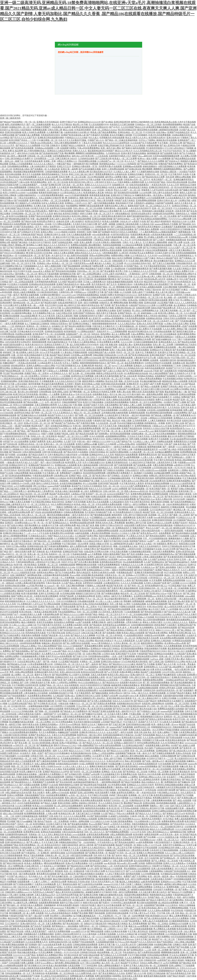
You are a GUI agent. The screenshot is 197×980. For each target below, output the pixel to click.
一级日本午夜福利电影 (140, 415)
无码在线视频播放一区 (15, 973)
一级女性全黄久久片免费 (75, 929)
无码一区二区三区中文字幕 (24, 263)
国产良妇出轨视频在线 (68, 761)
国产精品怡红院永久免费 (153, 177)
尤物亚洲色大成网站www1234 (18, 892)
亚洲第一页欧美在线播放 (138, 350)
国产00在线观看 (21, 200)
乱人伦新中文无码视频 (79, 675)
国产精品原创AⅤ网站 (75, 269)
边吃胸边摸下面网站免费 (92, 266)
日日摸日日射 (132, 329)
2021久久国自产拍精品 (78, 651)
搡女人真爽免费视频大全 (180, 916)
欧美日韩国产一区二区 (162, 180)
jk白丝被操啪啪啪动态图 (110, 690)
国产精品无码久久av (146, 499)
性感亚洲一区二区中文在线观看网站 (146, 402)
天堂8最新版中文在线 (152, 549)
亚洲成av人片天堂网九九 (137, 575)
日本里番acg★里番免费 (81, 355)
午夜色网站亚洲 (141, 284)
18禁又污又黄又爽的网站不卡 (182, 250)
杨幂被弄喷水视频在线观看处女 (125, 685)
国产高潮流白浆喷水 (18, 947)
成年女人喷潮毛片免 (107, 507)
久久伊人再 (122, 355)
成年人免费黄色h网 (78, 546)
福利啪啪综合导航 (68, 274)
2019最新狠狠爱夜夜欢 (179, 921)
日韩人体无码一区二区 (113, 491)
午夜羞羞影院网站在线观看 (27, 308)
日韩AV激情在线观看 (32, 452)
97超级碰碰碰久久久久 (33, 266)
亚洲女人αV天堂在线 (9, 418)
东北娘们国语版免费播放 (122, 821)
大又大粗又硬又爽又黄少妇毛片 (153, 892)
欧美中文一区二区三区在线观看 (157, 769)
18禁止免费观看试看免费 (121, 835)
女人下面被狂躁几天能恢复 (37, 324)
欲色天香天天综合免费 (10, 853)
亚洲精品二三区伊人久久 (76, 203)
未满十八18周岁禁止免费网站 (64, 683)
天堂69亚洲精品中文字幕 (59, 360)
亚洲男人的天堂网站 (135, 290)
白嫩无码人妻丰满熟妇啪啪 (132, 756)
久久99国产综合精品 (9, 968)
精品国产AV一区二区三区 (163, 939)
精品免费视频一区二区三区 (109, 952)
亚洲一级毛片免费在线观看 (137, 879)
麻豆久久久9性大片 (124, 151)
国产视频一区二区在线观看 (47, 711)
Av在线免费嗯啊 (141, 806)
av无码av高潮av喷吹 (126, 444)
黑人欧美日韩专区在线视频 (100, 709)
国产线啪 (160, 392)
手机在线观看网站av (67, 612)
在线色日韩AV (188, 421)
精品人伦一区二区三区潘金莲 (87, 413)
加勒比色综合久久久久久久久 (88, 253)
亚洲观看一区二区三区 (48, 565)
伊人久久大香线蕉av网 (78, 172)
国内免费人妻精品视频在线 (67, 963)
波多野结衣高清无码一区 (167, 690)
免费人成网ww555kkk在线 (89, 358)
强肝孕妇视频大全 (32, 525)
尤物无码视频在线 (140, 824)
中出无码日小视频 (15, 908)
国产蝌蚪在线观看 (95, 931)
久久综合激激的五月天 (175, 198)
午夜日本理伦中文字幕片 (96, 290)
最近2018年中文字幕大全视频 (87, 180)
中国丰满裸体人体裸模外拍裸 (131, 182)
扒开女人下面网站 (147, 140)
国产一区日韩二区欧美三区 (32, 811)
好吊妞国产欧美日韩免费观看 (151, 934)
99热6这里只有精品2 (111, 649)
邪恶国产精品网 (66, 596)
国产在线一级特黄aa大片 (153, 761)
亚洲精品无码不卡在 (64, 677)
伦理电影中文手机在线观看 (145, 848)
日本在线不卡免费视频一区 (165, 890)
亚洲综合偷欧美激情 (56, 557)
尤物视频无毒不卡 (157, 816)
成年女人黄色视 (86, 845)
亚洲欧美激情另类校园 (162, 520)
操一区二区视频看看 (159, 966)
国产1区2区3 (110, 557)
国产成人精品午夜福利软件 (159, 221)
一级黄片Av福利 (165, 271)
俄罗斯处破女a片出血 (17, 664)
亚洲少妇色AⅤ (173, 138)
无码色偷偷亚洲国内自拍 (26, 921)
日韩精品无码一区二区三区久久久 (69, 664)
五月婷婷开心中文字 (183, 373)
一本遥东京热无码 (158, 185)
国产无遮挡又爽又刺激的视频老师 (123, 588)
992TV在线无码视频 (173, 573)
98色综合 (95, 334)
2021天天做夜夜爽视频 (80, 591)
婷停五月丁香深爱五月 (23, 764)
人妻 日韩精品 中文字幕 (11, 850)
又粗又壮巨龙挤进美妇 (117, 460)
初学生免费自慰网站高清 (148, 743)
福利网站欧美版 (34, 575)
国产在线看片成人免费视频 (27, 135)
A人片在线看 (125, 292)
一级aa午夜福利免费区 (175, 635)
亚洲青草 (80, 858)
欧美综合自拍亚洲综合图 (92, 672)
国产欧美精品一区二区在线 (135, 772)
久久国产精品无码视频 (89, 918)
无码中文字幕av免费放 (16, 546)
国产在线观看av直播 (142, 465)
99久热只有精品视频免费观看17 (100, 787)
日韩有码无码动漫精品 (82, 439)
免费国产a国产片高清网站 (135, 876)
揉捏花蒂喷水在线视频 (147, 130)
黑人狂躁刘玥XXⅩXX (184, 759)
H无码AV (45, 376)
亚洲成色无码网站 (154, 646)
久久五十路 (52, 497)
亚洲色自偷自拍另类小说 (60, 942)
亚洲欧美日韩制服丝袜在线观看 (158, 245)
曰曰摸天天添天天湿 (40, 208)
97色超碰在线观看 (79, 554)
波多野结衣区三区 (142, 727)
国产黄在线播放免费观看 (91, 470)
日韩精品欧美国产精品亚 (32, 235)
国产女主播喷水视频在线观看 (89, 897)
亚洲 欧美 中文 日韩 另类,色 (88, 769)
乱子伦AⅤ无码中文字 (115, 871)
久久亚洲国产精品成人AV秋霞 (34, 457)
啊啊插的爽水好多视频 (86, 565)
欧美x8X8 (139, 282)
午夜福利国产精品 (145, 654)
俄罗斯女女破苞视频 (30, 295)
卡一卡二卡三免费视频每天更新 (70, 808)
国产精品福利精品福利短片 (177, 562)
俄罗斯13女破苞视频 (101, 780)
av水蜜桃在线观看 (179, 926)
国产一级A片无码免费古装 (52, 462)
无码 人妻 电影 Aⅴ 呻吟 (120, 604)
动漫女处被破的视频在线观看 (120, 282)
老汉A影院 (67, 945)
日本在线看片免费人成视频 (21, 963)
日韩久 (126, 242)
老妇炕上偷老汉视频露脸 (24, 292)
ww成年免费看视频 (144, 842)
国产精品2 (103, 664)
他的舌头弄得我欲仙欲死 (22, 649)
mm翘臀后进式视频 (14, 557)
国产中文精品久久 (39, 858)
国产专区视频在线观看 (168, 766)
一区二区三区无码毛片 (54, 269)
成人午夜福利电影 (54, 552)
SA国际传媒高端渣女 (27, 195)
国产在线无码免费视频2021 (183, 502)
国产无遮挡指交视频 (86, 423)
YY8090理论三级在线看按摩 (123, 903)
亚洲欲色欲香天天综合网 (147, 638)
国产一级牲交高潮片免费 (20, 552)
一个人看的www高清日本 (130, 680)
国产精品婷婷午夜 (105, 549)
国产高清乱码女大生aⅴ (156, 593)
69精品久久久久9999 (101, 442)
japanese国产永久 (8, 798)
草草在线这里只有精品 (17, 389)
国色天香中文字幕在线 (107, 313)
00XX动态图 (90, 389)
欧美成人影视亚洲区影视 (46, 612)
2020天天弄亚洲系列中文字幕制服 (175, 229)
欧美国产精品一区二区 (105, 287)
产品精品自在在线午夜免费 (166, 748)
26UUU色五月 (181, 869)
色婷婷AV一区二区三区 (59, 554)
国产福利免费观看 (31, 939)
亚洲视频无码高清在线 (133, 748)
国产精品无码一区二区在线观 (47, 541)
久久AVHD (152, 256)
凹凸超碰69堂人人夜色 (121, 580)
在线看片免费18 (107, 295)
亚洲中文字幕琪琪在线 (52, 829)
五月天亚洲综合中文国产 (161, 510)
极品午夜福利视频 (65, 400)
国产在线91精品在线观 (89, 955)
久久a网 (45, 279)
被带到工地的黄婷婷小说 (142, 122)
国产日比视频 (149, 837)
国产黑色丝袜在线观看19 (152, 612)
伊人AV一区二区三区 (42, 979)
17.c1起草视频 (172, 609)
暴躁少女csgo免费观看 (138, 926)
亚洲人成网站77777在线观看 (182, 966)
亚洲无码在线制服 (13, 132)
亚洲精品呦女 (162, 751)
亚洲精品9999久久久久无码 (101, 455)
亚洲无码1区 (107, 546)
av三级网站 (133, 777)
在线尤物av (161, 132)
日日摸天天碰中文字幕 (165, 253)
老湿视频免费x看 (11, 580)
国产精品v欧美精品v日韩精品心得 (122, 630)
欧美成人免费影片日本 (184, 271)
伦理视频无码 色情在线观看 (112, 138)
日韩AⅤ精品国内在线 (150, 531)
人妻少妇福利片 (77, 221)
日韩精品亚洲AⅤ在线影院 (65, 358)
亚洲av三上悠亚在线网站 (103, 753)
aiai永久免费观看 (120, 489)
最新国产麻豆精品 (19, 242)
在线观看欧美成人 (101, 394)
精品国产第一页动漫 (171, 384)
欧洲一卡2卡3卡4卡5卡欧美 (180, 468)
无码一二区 (82, 829)
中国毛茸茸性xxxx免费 (84, 263)
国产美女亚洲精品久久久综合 (112, 973)
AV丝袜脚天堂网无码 (153, 565)
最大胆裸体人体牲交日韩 (27, 352)
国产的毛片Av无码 (121, 709)
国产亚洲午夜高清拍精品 (127, 766)
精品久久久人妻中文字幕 (167, 735)
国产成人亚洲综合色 (66, 874)
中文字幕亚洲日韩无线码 (143, 478)
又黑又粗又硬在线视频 (132, 769)
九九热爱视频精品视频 (134, 407)
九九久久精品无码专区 (103, 688)
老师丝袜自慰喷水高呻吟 (147, 656)
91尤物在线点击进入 (38, 536)
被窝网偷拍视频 (154, 447)
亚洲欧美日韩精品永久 (182, 677)
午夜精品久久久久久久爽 (132, 565)
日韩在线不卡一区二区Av (35, 557)
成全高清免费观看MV (134, 363)
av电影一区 (109, 528)
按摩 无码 (129, 787)
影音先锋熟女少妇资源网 (106, 559)
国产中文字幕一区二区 (107, 431)
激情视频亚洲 (153, 153)
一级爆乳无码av (159, 947)
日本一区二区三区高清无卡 (74, 617)
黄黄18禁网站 (79, 418)
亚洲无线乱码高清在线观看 (113, 384)
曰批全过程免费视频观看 (156, 250)
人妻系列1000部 (134, 549)
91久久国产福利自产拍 (122, 442)
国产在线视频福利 (76, 620)
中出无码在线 (177, 910)
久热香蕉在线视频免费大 (87, 690)
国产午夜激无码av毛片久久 (146, 827)
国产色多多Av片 (172, 161)
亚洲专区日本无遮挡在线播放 (120, 229)
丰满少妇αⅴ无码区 (155, 607)
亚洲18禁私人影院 (60, 392)
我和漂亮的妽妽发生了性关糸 (55, 174)
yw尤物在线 (51, 337)
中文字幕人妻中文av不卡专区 (143, 913)
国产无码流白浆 (10, 444)
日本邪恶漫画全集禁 (33, 161)
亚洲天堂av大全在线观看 (98, 502)
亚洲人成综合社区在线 (70, 672)
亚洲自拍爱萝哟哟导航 (84, 879)
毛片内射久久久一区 (38, 876)
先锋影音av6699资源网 (154, 635)
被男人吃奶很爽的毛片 (15, 125)
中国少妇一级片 (84, 442)
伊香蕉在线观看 (184, 449)
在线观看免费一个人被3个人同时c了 (34, 882)
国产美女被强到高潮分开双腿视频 (179, 557)
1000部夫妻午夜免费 (166, 790)
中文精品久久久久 (184, 518)
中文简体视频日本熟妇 (173, 379)
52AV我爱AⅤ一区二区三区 (69, 714)
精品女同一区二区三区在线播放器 (161, 334)
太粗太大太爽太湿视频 (63, 253)
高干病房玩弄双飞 (51, 630)
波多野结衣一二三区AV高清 (62, 227)
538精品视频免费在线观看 (30, 549)
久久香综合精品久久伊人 (71, 193)
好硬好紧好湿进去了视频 (115, 706)
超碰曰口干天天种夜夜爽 (140, 468)
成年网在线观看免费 (171, 774)
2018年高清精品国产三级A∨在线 (15, 182)
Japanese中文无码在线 (137, 578)
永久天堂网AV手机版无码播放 (166, 730)
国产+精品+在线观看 (182, 800)
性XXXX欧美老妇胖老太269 (62, 667)
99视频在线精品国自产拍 (70, 842)
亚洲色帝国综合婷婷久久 (140, 866)
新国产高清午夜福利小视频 (86, 947)
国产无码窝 (105, 305)
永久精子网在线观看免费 (34, 379)
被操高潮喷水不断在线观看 (57, 790)
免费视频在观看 (40, 130)
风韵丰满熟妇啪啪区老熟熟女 (112, 536)
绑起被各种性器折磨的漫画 (160, 525)
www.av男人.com (146, 431)
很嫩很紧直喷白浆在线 (112, 858)
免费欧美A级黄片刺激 (23, 638)
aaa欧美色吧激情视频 (150, 882)
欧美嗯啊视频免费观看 (34, 814)
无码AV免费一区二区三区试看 (72, 177)
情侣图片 (174, 127)
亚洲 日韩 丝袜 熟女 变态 (145, 732)
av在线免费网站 (180, 413)
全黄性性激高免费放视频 (98, 835)
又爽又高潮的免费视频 (163, 465)
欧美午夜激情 (101, 764)
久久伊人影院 (93, 869)
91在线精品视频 (139, 604)
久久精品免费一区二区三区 (142, 452)
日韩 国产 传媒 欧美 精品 (175, 444)
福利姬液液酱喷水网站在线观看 (110, 879)
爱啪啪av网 (20, 245)
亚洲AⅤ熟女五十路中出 (20, 400)
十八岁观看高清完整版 (64, 538)
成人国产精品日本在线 (21, 544)
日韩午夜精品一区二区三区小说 (148, 297)
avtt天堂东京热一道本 (169, 835)
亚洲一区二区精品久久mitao (104, 130)
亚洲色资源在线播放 (143, 345)
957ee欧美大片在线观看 (170, 722)
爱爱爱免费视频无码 (104, 174)
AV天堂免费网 (155, 580)
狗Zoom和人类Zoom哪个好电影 (131, 863)
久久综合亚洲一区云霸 (106, 423)
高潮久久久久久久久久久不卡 (98, 185)
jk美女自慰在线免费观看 (110, 745)
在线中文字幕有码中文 (79, 719)
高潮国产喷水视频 (80, 913)
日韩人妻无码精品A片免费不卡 (19, 159)
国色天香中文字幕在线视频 (175, 276)
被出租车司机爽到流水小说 (140, 331)
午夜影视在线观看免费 (43, 476)
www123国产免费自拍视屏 (40, 879)
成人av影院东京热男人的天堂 (177, 607)
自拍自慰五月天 (45, 387)
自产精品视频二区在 (16, 667)
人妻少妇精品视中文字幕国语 (43, 166)
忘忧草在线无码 (121, 866)
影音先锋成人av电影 (91, 384)
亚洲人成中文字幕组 (113, 759)
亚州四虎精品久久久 (85, 227)
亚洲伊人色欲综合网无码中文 (68, 934)
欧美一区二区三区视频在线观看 (93, 276)
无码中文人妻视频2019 (13, 449)
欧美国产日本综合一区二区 (116, 800)
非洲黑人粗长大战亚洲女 (140, 730)
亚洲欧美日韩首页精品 (171, 780)
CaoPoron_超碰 (125, 559)
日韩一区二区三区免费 (36, 421)
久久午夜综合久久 (138, 256)
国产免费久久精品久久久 (18, 910)
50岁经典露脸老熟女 (62, 156)
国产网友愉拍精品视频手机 (17, 219)
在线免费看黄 (165, 533)
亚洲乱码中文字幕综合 (23, 567)
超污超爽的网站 (176, 900)
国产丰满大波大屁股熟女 (87, 667)
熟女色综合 (14, 177)
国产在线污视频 (111, 292)
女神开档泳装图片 (32, 654)
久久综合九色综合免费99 (61, 279)
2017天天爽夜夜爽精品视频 (176, 908)
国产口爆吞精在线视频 (47, 761)
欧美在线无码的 (26, 287)
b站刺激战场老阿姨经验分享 (86, 782)
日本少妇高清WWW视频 (100, 258)
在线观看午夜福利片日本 (131, 683)
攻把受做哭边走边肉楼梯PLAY (116, 625)
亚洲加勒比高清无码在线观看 (42, 284)
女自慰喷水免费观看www (145, 596)
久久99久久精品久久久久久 (175, 622)
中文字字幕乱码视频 (137, 955)
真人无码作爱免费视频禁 (154, 620)
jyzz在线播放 (32, 193)
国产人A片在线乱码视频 (137, 871)
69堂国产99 (8, 442)
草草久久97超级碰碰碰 (23, 405)
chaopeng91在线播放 (39, 311)
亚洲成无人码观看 (147, 326)
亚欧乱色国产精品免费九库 (163, 308)
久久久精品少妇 (65, 405)
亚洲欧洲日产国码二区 (81, 510)
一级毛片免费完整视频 (14, 324)
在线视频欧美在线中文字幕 (61, 693)
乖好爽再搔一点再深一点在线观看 (134, 510)
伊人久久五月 (74, 848)
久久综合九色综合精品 (76, 557)
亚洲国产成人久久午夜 (166, 664)
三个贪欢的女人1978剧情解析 (53, 866)
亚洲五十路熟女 (103, 596)
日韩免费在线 (45, 392)
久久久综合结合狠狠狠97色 (22, 871)
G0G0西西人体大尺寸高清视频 (132, 410)
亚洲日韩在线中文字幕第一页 (166, 486)
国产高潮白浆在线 (133, 169)
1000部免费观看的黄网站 (16, 751)
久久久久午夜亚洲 (188, 866)
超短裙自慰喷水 (18, 366)
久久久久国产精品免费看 (50, 717)
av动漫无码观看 (31, 641)
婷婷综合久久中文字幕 (81, 499)
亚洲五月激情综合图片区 (117, 439)
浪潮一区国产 (38, 753)
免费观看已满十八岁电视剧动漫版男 (80, 507)
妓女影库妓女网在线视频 (94, 811)
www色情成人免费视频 (16, 407)
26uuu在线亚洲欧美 (29, 316)
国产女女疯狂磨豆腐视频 (88, 738)
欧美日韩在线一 (26, 612)
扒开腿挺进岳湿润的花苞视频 (174, 874)
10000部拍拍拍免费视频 (30, 643)
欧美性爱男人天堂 (73, 462)
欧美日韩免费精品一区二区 (31, 845)
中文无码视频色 (140, 135)
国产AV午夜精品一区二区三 (22, 599)
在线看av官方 (172, 279)
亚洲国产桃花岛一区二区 (129, 313)
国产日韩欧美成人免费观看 (147, 229)
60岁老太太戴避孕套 (117, 187)
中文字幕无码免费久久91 (135, 897)
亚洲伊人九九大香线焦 (135, 145)
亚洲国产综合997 (180, 523)
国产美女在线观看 (21, 769)
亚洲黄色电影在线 (35, 546)
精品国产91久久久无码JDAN (143, 942)
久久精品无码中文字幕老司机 (142, 462)
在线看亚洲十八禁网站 (178, 470)
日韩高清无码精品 (97, 452)
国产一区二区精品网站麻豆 (89, 274)
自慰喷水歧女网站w (45, 573)
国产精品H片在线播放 (78, 861)
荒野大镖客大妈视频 (138, 439)
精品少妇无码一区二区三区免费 (34, 494)
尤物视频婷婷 (50, 905)
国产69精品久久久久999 (26, 387)
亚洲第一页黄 (50, 161)
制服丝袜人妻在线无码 (52, 643)
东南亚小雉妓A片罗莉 (99, 544)
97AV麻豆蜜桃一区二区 (47, 140)
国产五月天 (112, 284)
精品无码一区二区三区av (65, 738)
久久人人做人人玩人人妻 (122, 780)
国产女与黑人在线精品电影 (100, 701)
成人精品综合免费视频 (168, 903)
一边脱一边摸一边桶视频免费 (55, 869)
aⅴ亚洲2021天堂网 (182, 465)
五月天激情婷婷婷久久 (169, 968)
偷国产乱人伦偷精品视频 (40, 389)
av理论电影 (68, 329)
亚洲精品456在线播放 (164, 654)
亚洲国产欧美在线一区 (48, 607)
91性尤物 (34, 890)
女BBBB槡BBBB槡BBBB (142, 625)
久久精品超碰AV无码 (119, 502)
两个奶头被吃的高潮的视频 (12, 339)
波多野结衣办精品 (22, 413)
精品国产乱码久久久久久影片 (61, 415)
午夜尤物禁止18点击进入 (168, 793)
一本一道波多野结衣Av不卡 (167, 541)
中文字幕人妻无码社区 (138, 931)
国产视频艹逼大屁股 (44, 738)
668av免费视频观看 (18, 187)
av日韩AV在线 (108, 654)
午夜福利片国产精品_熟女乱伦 (106, 421)
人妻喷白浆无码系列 (84, 397)
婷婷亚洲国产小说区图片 (165, 625)
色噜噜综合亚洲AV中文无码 (45, 690)
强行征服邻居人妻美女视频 (98, 900)
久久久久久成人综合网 (48, 177)
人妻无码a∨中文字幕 (75, 290)
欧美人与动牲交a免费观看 (34, 132)
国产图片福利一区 (11, 905)
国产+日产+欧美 (14, 701)
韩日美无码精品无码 (127, 130)
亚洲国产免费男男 (37, 442)
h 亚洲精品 (86, 468)
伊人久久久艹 (131, 161)
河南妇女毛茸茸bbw (59, 324)
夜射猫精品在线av (107, 164)
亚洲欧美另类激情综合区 (117, 462)
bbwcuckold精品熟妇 (67, 229)
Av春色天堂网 (87, 321)
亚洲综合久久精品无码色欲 (59, 151)
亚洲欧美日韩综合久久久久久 (92, 732)
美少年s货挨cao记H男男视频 (41, 677)
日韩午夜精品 (42, 510)
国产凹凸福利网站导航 (147, 164)
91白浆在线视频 (83, 578)
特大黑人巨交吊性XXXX (112, 908)
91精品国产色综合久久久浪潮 (142, 305)
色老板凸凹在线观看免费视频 (16, 311)
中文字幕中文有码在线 (164, 460)
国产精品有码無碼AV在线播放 (90, 874)
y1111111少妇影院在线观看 (107, 937)
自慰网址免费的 (12, 656)
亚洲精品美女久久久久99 (89, 122)
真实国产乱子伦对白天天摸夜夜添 (87, 486)
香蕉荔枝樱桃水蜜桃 (94, 646)
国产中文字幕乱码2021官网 (70, 950)
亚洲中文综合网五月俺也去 (112, 329)
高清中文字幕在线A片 (23, 541)
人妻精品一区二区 (131, 387)
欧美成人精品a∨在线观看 (133, 633)
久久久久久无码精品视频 (132, 583)
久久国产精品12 (108, 814)
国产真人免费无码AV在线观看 (77, 643)
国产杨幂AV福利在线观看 (133, 148)
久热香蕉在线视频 (159, 436)
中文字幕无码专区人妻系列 (132, 483)
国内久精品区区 (84, 573)
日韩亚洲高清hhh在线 (136, 706)
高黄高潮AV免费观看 (31, 635)
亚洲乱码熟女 (188, 431)
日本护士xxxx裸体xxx (44, 963)
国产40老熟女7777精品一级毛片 (37, 850)
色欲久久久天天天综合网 (100, 489)
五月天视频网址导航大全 (11, 266)
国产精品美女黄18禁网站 (156, 633)
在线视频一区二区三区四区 (177, 704)
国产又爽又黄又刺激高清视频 (77, 680)
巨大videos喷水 (63, 971)
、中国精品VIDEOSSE (66, 910)
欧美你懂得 (138, 835)
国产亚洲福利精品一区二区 (19, 759)
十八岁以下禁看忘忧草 (115, 874)
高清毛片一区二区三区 (101, 261)
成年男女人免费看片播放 (117, 177)
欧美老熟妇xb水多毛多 (13, 748)
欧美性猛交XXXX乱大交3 (96, 968)
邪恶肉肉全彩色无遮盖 (36, 633)
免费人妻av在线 (124, 392)
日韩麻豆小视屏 (180, 945)
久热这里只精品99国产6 (50, 428)
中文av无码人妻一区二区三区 (89, 706)
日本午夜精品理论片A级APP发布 (62, 455)
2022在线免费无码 (157, 481)
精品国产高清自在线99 (60, 494)
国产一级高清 (92, 664)
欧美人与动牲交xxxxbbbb (14, 193)
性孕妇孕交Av (190, 379)
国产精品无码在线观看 (108, 659)
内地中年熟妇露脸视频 (61, 407)
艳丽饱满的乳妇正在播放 (161, 895)
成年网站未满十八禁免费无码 (41, 491)
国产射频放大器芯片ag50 (174, 814)
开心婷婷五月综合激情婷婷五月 (55, 976)
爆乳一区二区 (70, 368)
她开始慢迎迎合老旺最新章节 (60, 379)
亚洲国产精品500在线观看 (40, 216)
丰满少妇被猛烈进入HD (79, 371)
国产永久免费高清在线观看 (67, 659)
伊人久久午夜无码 (47, 316)
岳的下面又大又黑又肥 (180, 806)
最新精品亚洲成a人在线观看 (175, 381)
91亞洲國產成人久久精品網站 (103, 518)
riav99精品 (5, 138)
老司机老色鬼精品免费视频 (157, 483)
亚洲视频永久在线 (100, 499)
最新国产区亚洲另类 (26, 591)
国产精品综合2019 (111, 683)
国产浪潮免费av (102, 434)
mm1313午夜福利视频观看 (77, 195)
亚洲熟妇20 (96, 649)
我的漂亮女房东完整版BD (149, 227)
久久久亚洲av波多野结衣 (154, 738)
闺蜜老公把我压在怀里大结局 (109, 373)
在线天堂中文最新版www (174, 845)
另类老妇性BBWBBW (50, 135)
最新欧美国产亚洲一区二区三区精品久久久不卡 (149, 206)
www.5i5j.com (63, 756)
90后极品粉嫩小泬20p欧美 (120, 764)
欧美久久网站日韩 (164, 499)
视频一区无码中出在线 (129, 381)
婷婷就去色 (20, 326)
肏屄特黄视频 (34, 384)
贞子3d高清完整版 (73, 520)
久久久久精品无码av (127, 324)
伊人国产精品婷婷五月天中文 (87, 379)
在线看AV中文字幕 (50, 525)
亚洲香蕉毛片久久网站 (175, 662)
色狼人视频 (126, 421)
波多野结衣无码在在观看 (61, 208)
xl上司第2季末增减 (35, 586)
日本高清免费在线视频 (135, 318)
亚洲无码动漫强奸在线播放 (106, 910)
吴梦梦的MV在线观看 (93, 583)
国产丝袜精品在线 (108, 567)
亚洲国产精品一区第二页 (80, 476)
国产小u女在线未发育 (10, 397)
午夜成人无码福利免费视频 (15, 499)
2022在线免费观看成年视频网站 (23, 732)
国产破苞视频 (42, 719)
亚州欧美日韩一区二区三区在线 (181, 355)
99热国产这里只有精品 (125, 200)
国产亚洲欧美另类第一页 (96, 853)
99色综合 (109, 193)
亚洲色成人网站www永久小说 (152, 777)
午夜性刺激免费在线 (25, 562)
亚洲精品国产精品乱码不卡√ (41, 465)
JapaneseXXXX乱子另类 (114, 884)
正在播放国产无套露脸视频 (174, 227)
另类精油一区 (34, 835)
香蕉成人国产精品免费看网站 (103, 132)
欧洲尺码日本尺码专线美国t (26, 394)
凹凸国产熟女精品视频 (13, 373)
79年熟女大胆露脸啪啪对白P (162, 971)
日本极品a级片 (79, 900)
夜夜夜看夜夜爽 (39, 342)
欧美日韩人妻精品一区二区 (171, 313)
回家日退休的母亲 (70, 845)
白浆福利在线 (121, 174)
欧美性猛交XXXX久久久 (126, 295)
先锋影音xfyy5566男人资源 (23, 483)
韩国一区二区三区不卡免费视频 (26, 766)
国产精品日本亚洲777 (116, 811)
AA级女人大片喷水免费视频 (94, 960)
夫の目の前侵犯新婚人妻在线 (45, 743)
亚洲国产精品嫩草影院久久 (29, 507)
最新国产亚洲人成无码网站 (82, 793)
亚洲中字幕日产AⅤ (68, 122)
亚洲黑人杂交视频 (37, 297)
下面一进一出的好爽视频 (133, 916)
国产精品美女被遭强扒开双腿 (78, 326)
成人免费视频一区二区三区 (41, 410)
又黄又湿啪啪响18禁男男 (46, 405)
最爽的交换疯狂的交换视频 (102, 766)
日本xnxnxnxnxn (57, 908)
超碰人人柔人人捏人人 (185, 848)
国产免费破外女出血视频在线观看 (134, 659)
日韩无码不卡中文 (147, 630)
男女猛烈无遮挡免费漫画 (53, 384)
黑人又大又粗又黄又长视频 (29, 929)
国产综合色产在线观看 (41, 926)
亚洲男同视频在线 (143, 426)
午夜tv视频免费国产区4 (88, 745)
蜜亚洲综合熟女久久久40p (63, 567)
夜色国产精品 (91, 614)
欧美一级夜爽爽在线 (126, 518)
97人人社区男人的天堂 (126, 945)
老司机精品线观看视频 (120, 434)
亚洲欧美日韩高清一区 (183, 842)
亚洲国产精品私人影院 (64, 434)
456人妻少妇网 (37, 840)
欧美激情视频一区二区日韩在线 (60, 973)
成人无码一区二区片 (111, 963)
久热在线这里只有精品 (138, 187)
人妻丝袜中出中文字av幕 (145, 358)
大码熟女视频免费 (168, 756)
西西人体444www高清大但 (136, 491)
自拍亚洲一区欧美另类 (175, 211)
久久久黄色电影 (89, 934)
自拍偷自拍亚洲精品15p (61, 426)
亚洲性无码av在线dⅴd (111, 662)
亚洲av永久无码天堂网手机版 (150, 324)
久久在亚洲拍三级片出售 (30, 580)
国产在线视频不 (187, 690)
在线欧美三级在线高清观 (127, 224)
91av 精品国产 (90, 669)
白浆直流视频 (74, 966)
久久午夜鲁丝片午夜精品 (140, 798)
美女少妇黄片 (39, 793)
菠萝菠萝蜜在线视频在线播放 (168, 478)
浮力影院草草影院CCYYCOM (159, 148)
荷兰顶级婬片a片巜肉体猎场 (28, 203)
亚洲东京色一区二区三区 (156, 174)
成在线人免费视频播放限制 (139, 811)
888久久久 (52, 468)
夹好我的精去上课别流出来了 (131, 790)
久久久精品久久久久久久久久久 (41, 601)
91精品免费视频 (21, 473)
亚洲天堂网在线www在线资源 (104, 680)
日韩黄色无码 (149, 690)
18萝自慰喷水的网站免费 (19, 512)
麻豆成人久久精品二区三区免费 (109, 263)
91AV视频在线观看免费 (77, 318)
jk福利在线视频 (82, 533)
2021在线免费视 (21, 442)
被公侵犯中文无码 (72, 305)
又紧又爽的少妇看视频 (53, 549)
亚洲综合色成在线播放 (51, 832)
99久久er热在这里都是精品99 (58, 913)
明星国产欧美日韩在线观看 (94, 520)
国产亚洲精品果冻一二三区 (139, 950)
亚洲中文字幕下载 (107, 945)
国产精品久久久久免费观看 (28, 145)
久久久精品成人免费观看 (38, 667)
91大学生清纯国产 (66, 690)
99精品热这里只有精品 (117, 924)
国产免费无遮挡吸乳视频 (160, 269)
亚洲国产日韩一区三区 (163, 295)
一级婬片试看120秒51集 (115, 950)
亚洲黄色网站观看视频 (141, 494)
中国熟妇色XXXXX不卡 (184, 525)
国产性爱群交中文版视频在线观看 (55, 890)
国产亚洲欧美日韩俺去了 (80, 324)
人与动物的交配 (56, 311)
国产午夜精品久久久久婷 (148, 711)
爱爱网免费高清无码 (148, 455)
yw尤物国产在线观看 (29, 717)
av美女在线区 (21, 384)
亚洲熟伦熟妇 (41, 649)
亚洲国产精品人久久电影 (20, 979)
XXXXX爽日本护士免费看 (15, 305)
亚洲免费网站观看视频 (146, 200)
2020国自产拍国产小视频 (175, 402)
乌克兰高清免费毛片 (45, 871)
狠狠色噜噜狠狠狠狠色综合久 (93, 363)
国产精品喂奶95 (59, 389)
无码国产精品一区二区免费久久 (162, 897)
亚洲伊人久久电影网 (107, 444)
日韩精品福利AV (102, 227)
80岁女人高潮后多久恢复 (53, 203)
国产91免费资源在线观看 (149, 952)
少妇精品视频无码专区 (182, 135)
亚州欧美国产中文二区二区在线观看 (49, 334)
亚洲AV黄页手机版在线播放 (133, 153)
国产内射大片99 (80, 656)
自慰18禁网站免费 (68, 525)
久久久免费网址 (23, 439)
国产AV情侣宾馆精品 (63, 559)
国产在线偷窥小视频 (112, 633)
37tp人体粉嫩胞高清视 (78, 489)
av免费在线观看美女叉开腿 (19, 897)
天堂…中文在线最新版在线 (155, 538)
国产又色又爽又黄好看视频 (86, 562)
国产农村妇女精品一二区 (124, 219)
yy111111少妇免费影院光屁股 (45, 321)
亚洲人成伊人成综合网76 (61, 219)
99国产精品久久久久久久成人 (61, 536)
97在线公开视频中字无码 (51, 350)
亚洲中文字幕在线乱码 (180, 772)
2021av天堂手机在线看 (50, 352)
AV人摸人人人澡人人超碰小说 (109, 601)
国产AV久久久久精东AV (39, 499)
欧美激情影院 (70, 331)
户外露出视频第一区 (18, 358)
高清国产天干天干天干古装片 (179, 368)
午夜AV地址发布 (53, 583)
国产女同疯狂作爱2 (73, 774)
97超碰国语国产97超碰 (29, 976)
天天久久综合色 (30, 701)
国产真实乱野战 (165, 455)
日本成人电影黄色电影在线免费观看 (36, 968)
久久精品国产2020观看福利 (127, 389)
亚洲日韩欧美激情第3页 (133, 250)
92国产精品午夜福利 (176, 976)
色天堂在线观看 (156, 575)
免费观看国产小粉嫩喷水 (71, 473)
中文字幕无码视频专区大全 (68, 366)
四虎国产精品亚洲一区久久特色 (55, 635)
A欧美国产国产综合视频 (178, 947)
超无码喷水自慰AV (157, 138)
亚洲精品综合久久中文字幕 (120, 276)
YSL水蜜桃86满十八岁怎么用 (147, 821)
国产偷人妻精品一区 (186, 630)
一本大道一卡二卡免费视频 (63, 578)
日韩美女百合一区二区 (115, 575)
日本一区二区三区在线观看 (69, 337)
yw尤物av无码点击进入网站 (176, 324)
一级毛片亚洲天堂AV (80, 515)
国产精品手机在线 (15, 931)
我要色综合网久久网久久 (116, 206)
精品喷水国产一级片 (40, 426)
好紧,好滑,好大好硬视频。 (162, 669)
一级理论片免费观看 (121, 447)
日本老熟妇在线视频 (162, 331)
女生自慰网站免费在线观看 (172, 638)
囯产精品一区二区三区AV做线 (23, 620)
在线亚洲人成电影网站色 (153, 704)
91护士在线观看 (96, 863)
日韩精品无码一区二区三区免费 (41, 187)
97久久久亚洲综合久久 (63, 413)
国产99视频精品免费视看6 (117, 832)
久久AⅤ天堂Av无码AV (111, 481)
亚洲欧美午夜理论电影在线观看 (153, 300)
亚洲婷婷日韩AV (125, 284)
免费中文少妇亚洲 (164, 400)
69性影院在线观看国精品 (88, 295)
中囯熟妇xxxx (80, 292)
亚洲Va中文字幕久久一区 (83, 937)
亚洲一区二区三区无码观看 (12, 630)
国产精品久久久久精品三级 (68, 960)
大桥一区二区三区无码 (14, 211)
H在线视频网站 (18, 680)
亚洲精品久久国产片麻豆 (144, 258)
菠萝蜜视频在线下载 (78, 248)
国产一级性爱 (169, 447)
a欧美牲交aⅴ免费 (59, 882)
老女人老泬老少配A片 (165, 292)
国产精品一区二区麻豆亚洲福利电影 (122, 140)
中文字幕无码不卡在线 (178, 174)
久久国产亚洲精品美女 (154, 562)
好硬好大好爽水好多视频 (116, 931)
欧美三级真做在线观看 (88, 465)
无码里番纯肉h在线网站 (99, 656)
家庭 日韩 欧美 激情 (48, 921)
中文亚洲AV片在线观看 (17, 284)
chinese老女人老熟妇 (42, 271)
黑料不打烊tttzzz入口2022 (65, 745)
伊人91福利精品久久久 (102, 468)
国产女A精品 (107, 122)
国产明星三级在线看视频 (46, 950)
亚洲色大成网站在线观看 (163, 811)
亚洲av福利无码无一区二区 (32, 924)
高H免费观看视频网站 (172, 125)
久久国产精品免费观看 (43, 848)
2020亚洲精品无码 (166, 848)
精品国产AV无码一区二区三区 (122, 853)
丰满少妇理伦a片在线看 (112, 180)
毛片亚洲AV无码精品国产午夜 (98, 512)
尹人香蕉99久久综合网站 (160, 614)
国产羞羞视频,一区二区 (33, 269)
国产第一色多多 (50, 662)
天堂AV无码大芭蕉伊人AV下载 (105, 882)
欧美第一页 (76, 588)
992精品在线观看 (98, 497)
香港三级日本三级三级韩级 (77, 798)
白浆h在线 (181, 675)
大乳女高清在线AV (113, 316)
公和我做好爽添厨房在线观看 (56, 575)
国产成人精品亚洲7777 (41, 651)
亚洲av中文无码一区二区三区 (37, 423)
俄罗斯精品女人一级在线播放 (65, 926)
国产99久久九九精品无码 (140, 520)
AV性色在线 (150, 790)
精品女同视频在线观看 (55, 460)
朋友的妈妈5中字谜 (124, 203)
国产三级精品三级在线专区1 (124, 227)
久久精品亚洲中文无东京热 (49, 363)
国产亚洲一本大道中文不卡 (54, 256)
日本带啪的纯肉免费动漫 (46, 282)
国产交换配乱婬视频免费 (164, 753)
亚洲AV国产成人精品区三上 (82, 347)
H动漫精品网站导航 (163, 945)
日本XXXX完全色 (83, 394)
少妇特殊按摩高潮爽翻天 (56, 795)
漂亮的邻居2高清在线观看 (52, 798)
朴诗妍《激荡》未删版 (133, 237)
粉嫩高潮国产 (9, 363)
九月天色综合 (174, 407)
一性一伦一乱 (29, 122)
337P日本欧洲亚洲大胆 (142, 240)
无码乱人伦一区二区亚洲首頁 (44, 436)
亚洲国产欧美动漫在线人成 (73, 135)
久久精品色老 (54, 169)
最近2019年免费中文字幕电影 (181, 436)
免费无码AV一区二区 (88, 926)
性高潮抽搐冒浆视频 (43, 638)
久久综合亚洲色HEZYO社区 (83, 200)
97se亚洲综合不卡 (33, 869)
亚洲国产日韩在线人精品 (172, 387)
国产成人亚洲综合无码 (170, 145)
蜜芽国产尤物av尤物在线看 (183, 489)
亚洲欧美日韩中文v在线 (55, 235)
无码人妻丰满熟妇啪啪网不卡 (67, 143)
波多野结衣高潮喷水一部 (128, 793)
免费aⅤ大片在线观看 (111, 769)
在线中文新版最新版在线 (26, 816)
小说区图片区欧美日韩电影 (15, 735)
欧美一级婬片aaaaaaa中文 (68, 470)
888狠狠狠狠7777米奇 (171, 366)
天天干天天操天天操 (107, 426)
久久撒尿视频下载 (55, 132)
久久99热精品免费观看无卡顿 (179, 934)
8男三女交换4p (40, 486)
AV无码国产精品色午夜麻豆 (179, 693)
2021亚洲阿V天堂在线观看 (121, 297)
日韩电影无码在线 (88, 952)
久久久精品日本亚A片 (93, 541)
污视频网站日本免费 (142, 339)
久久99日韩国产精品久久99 (133, 127)
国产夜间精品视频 (140, 580)
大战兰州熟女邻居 (64, 313)
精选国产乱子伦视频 (145, 664)
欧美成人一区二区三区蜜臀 (125, 159)
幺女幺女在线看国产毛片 (118, 494)
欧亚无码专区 (58, 502)
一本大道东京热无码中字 (140, 208)
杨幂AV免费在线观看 (78, 258)
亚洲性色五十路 (49, 900)
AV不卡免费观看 (53, 609)
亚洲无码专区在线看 (83, 421)
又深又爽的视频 (170, 287)
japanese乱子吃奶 (151, 371)
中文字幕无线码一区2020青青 (75, 544)
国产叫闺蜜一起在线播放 (16, 455)
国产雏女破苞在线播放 (78, 824)
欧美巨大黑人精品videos (119, 675)
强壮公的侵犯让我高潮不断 (126, 651)
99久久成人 (93, 138)
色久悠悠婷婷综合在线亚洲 (31, 180)
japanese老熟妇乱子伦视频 (166, 224)
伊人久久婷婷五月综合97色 (111, 803)
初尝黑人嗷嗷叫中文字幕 (30, 772)
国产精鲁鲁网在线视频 (98, 829)
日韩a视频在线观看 (86, 601)
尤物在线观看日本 (180, 727)
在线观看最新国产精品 (96, 418)
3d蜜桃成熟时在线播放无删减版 (23, 837)
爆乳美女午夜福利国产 (144, 570)
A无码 (179, 431)
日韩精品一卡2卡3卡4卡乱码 (66, 952)
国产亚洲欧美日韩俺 (89, 895)
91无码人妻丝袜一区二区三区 (127, 643)
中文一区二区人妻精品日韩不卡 (147, 698)
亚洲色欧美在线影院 (54, 331)
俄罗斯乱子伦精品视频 (21, 848)
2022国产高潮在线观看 (23, 960)
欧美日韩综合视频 (125, 507)
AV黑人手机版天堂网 (76, 570)
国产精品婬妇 (185, 224)
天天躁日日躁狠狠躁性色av (162, 554)
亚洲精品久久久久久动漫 (185, 418)
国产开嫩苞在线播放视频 (83, 287)
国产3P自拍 (36, 512)
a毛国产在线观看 (189, 326)
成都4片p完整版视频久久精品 (13, 290)
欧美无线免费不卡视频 (105, 793)
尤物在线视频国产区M (72, 402)
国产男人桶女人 (33, 842)
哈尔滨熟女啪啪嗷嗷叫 (167, 434)
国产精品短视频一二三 (33, 402)
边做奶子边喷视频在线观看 (54, 570)
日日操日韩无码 (18, 706)
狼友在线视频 (35, 473)
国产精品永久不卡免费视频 (180, 892)
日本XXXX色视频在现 (66, 601)
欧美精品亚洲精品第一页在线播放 (124, 968)
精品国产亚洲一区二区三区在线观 (158, 512)
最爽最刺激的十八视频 (179, 538)
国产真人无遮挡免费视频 (39, 250)
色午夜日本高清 (174, 421)
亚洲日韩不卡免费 (144, 518)
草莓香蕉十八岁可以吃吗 (152, 190)
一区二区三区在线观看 (59, 200)
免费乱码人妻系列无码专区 (161, 476)
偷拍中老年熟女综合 (90, 305)
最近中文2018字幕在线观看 (109, 905)
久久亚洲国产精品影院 (108, 457)
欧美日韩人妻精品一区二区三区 (86, 216)
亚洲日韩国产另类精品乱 (84, 313)
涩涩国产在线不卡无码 (93, 405)
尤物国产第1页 (90, 431)
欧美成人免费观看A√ (34, 863)
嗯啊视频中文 (64, 588)
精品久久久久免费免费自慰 (162, 829)
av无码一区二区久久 (78, 795)
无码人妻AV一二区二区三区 (15, 628)
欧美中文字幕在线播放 (93, 402)
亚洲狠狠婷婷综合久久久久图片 (19, 347)
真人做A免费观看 (85, 910)
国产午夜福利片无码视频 (97, 135)
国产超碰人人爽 (125, 449)
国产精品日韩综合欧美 (13, 863)
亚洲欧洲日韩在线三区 (125, 308)
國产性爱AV (104, 903)
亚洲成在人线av (44, 263)
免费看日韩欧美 (99, 622)
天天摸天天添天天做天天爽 (85, 224)
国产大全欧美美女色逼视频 (90, 884)
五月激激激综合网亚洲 (85, 596)
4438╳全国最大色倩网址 (80, 756)
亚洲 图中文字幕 (165, 352)
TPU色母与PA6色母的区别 (179, 282)
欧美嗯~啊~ (67, 418)
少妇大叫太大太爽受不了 (28, 887)
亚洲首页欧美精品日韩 (104, 321)
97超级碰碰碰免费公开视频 (32, 656)
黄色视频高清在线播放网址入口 (181, 620)
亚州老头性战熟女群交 (141, 214)
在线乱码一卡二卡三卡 (120, 240)
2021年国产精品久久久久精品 (27, 279)
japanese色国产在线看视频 (59, 486)
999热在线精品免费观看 (158, 955)
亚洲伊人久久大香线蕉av (174, 863)
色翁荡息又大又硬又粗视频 (122, 125)
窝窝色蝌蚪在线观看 (150, 685)
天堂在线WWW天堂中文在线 (55, 861)
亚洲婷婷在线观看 (157, 693)
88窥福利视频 (153, 145)
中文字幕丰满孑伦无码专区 (49, 625)
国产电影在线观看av (21, 651)
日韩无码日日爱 (106, 465)
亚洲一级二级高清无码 (10, 118)
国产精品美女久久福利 (53, 929)
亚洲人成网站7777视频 (167, 732)
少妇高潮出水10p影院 (61, 127)
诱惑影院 (59, 871)
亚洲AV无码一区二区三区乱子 (84, 457)
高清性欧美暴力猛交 (56, 206)
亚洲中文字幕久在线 (175, 423)
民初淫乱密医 (24, 470)
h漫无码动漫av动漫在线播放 (22, 727)
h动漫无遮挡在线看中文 (14, 345)
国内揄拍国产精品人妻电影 (86, 211)
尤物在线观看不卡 (126, 426)
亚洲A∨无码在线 (183, 753)
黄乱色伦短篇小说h (148, 709)
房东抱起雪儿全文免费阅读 (141, 253)
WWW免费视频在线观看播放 (13, 337)
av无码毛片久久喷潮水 (121, 824)
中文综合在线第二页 (104, 840)
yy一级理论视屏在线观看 (172, 531)
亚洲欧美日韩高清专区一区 (161, 187)
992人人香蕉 (174, 706)
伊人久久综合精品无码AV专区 (138, 263)
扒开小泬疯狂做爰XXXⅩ (94, 462)
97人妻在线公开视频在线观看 (74, 352)
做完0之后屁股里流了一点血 (48, 599)
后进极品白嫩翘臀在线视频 (167, 452)
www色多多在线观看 (63, 947)
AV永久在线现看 (96, 436)
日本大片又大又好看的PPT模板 (73, 140)
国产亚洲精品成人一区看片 (180, 457)
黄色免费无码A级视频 (46, 874)
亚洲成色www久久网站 (171, 882)
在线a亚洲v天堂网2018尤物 (96, 552)
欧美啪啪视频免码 (43, 567)
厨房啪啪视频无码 (188, 714)
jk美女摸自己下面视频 (183, 148)
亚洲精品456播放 (140, 476)
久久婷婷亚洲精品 (99, 187)
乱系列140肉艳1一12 (187, 376)
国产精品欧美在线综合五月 (37, 578)
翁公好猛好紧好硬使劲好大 (117, 599)
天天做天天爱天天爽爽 (117, 714)
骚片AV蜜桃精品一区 (97, 929)
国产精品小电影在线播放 (178, 816)
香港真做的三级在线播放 (153, 211)
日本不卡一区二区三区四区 (94, 588)
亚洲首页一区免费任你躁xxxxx (19, 523)
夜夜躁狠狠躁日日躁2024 (151, 717)
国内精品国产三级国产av (100, 861)
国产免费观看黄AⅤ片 (186, 415)
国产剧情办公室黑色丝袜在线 (159, 719)
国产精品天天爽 (139, 321)
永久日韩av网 (108, 339)
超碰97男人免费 (175, 242)
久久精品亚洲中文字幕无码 (117, 415)
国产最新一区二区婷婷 (180, 515)
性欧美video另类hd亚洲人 (42, 143)
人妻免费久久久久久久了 (18, 143)
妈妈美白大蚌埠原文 (88, 803)
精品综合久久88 (179, 221)
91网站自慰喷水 (7, 428)
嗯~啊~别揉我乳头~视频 (73, 198)
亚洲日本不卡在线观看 (159, 439)
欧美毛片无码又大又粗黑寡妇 (124, 232)
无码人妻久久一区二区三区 (34, 515)
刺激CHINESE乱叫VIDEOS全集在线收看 (64, 811)
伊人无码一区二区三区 (157, 706)
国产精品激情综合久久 (21, 782)
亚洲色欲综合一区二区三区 (41, 358)
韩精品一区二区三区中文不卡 (112, 614)
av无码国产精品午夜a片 (112, 722)
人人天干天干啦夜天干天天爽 (65, 850)
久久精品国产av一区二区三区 (110, 161)
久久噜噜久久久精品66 (56, 478)
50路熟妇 (69, 777)
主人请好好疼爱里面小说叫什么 (76, 308)
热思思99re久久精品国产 (44, 892)
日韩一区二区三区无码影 (57, 261)
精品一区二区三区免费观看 (135, 855)
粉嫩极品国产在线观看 (68, 732)
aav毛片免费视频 (171, 963)
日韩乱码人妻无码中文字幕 (152, 808)
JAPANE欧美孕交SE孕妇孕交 (18, 342)
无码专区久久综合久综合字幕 (156, 428)
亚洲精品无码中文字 (18, 465)
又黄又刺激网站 (111, 405)
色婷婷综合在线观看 (100, 798)
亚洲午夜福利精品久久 (15, 842)
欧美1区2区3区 (113, 808)
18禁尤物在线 (96, 719)
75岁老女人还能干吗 (177, 316)
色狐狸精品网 (94, 546)
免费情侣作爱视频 (154, 863)
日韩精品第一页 (84, 780)
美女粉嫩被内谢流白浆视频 (21, 722)
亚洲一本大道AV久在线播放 (32, 520)
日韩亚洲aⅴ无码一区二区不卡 (137, 180)
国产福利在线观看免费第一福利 (43, 751)
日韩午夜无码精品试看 (52, 452)
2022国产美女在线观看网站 (21, 950)
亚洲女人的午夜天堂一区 (44, 237)
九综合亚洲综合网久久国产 (30, 662)
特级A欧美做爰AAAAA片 (157, 916)
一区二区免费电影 (61, 821)
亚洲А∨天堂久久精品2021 (175, 565)
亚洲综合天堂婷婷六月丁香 (56, 345)
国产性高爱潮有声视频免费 (34, 497)
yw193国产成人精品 (167, 449)
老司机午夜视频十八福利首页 (61, 649)
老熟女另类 (36, 769)
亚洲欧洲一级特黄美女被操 (53, 853)
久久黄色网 (92, 145)
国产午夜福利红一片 (30, 853)
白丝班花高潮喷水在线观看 (83, 971)
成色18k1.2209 (78, 156)
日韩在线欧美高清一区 (186, 263)
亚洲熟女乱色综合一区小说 (30, 444)
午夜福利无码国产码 (18, 916)
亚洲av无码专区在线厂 (35, 478)
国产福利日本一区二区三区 (182, 950)
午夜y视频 (77, 405)
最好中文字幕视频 (8, 528)
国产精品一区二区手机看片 (12, 329)
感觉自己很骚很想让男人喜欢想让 (90, 698)
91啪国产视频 (84, 497)
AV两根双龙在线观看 (181, 641)
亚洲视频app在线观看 (132, 166)
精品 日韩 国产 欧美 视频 (88, 525)
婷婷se (46, 227)
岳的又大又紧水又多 (183, 203)
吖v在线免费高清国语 (133, 635)
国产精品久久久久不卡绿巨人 (149, 814)
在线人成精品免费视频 (45, 764)
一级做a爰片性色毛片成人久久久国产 (23, 462)
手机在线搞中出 (130, 952)
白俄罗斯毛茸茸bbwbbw (106, 979)
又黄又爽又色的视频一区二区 (173, 311)
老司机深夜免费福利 (108, 667)
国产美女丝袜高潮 (64, 782)
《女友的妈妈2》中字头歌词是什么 (98, 842)
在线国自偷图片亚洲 (174, 808)
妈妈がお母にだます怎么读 (149, 845)
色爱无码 (64, 837)
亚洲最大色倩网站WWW (57, 248)
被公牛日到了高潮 (157, 609)
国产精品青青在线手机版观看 (93, 785)
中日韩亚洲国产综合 (177, 586)
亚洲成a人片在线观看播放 (21, 164)
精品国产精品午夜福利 (60, 355)
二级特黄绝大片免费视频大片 (51, 774)
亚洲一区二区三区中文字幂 (120, 848)
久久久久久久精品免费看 (74, 816)
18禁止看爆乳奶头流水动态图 (18, 793)
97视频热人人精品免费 (95, 586)
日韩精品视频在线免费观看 (85, 945)
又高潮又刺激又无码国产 (161, 879)
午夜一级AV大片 (144, 753)
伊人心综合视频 (90, 483)
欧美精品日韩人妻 (67, 814)
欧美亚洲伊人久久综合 (95, 620)
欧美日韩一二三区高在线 (97, 156)
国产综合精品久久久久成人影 (177, 612)
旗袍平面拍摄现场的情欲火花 (140, 216)
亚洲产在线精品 (124, 311)
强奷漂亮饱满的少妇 (83, 400)
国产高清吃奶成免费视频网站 (18, 476)
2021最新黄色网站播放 (21, 313)
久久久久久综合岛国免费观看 (123, 499)
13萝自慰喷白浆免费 (140, 850)
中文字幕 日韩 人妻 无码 (168, 913)
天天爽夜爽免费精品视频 (134, 759)
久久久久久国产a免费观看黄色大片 (136, 486)
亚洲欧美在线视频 (11, 316)
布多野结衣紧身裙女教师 (83, 127)
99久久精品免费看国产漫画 (161, 373)
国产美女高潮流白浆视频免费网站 (152, 219)
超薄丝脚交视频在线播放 (157, 127)
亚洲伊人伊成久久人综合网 (159, 523)
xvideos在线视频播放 (148, 766)
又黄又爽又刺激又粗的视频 (42, 780)
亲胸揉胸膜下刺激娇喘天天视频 (19, 276)
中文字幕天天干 (130, 722)
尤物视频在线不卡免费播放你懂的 (39, 934)
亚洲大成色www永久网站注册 (135, 481)
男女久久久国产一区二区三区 (127, 190)
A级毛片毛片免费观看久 (122, 596)
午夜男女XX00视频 (70, 609)
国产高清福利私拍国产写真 (51, 153)
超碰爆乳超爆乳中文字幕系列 (99, 892)
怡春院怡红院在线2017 (160, 677)
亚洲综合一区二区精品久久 (39, 326)
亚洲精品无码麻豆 (136, 174)
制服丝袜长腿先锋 (46, 701)
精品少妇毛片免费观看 (122, 258)
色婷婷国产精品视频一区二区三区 (30, 688)
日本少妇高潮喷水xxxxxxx (129, 819)
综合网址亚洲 (118, 900)
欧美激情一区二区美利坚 (48, 190)
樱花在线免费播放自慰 (54, 863)
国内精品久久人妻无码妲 (87, 250)
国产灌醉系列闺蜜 (138, 910)
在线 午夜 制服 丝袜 (109, 345)
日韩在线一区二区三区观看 (39, 156)
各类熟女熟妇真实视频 (15, 586)
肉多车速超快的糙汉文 (57, 342)
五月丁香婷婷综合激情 (67, 884)
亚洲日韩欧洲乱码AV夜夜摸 (119, 698)
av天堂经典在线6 (160, 468)
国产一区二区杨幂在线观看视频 (138, 929)
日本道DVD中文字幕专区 (40, 242)
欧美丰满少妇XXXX (34, 345)
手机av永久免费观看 (125, 814)
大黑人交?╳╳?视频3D (53, 507)
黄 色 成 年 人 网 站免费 (128, 628)
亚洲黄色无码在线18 (62, 216)
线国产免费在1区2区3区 (22, 596)
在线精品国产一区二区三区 (78, 334)
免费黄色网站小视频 (120, 256)
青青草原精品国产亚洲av (75, 709)
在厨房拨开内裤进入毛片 (120, 156)
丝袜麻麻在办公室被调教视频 (83, 580)
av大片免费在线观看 (23, 486)
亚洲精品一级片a (128, 937)
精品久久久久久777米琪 (80, 751)
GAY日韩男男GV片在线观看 (62, 706)
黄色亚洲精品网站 (38, 182)
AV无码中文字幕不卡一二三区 (160, 759)
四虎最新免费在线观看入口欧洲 (107, 837)
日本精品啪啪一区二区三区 (23, 214)
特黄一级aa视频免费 (39, 219)
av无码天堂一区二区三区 (24, 745)
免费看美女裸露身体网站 (73, 599)
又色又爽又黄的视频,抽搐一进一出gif (61, 918)
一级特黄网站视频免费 (110, 782)
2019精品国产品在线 (146, 937)
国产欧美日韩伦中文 (174, 497)
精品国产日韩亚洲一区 (126, 845)
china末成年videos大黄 (129, 696)
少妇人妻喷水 (189, 931)
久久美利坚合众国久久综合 (32, 318)
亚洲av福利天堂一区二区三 (142, 675)
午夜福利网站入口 (82, 777)
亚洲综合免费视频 (187, 394)
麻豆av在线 (68, 130)
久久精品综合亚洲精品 (92, 337)
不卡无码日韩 (149, 132)
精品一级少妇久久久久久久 (19, 237)
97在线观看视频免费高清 (137, 269)
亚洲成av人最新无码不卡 (125, 743)
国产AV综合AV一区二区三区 (130, 279)
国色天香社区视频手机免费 (131, 667)
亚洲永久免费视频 (15, 795)
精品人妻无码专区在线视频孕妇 (70, 892)
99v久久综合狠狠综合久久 (90, 683)
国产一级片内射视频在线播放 (101, 203)
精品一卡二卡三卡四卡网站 (15, 709)
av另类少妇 (66, 428)
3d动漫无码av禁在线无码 (57, 688)
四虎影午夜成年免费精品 (52, 939)
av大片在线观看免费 (155, 198)
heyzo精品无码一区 (100, 727)
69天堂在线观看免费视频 (182, 937)
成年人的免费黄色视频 (132, 538)
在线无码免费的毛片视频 (102, 308)
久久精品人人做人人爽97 (125, 172)
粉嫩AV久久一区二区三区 (81, 704)
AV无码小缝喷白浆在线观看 (90, 368)
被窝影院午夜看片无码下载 (65, 641)
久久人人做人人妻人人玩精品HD (180, 853)
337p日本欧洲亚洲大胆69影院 (135, 662)
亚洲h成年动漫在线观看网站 (16, 780)
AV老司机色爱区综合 (120, 235)
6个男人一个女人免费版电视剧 (79, 300)
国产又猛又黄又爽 (117, 724)
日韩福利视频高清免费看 (56, 172)
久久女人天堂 (173, 185)
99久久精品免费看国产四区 (50, 646)
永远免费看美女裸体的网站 (40, 696)
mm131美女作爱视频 (119, 798)
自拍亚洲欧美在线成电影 (92, 575)
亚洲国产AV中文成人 (93, 759)
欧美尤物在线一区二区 (35, 261)
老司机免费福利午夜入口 (156, 586)
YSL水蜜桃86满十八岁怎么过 (30, 604)
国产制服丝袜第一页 (82, 449)
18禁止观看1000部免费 (123, 861)
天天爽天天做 (40, 206)
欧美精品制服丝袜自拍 (81, 753)
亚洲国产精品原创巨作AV (68, 284)
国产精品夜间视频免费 (84, 559)
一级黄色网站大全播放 (106, 311)
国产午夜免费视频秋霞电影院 (14, 434)
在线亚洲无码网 (143, 308)
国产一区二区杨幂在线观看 (39, 125)
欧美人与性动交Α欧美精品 (155, 316)
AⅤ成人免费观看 (87, 764)
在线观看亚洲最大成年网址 (158, 745)
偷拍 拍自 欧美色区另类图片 (66, 214)
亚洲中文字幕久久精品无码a (136, 966)
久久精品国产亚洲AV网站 (86, 536)
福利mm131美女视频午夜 (111, 211)
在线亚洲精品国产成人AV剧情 (102, 352)
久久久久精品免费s (184, 829)
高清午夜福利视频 (114, 237)
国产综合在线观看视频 (107, 410)
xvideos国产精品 (59, 651)
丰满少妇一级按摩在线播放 (85, 426)
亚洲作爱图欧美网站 (186, 334)
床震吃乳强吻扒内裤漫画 (151, 696)
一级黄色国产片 (49, 714)
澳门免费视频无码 (169, 782)
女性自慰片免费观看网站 (164, 552)
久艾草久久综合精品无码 (75, 887)
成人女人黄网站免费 (121, 334)
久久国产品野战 (143, 641)
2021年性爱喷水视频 (117, 785)
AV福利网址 (191, 591)
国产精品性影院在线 (140, 829)
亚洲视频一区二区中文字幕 (141, 795)
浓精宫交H (141, 607)
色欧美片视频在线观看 (44, 368)
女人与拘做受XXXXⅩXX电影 (58, 240)
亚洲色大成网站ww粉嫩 (86, 444)
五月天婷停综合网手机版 (67, 895)
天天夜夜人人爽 (44, 620)
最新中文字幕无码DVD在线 (116, 541)
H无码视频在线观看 (182, 879)
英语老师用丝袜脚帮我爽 (94, 473)
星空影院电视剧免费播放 (132, 649)
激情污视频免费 (171, 394)
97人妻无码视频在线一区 (127, 326)
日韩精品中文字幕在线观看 (17, 840)
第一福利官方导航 (13, 724)
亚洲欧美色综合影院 (107, 819)
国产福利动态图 (109, 638)
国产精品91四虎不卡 (38, 455)
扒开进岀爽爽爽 (46, 952)
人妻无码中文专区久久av (105, 182)
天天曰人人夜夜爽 (33, 371)
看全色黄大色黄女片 (104, 641)
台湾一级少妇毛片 (53, 402)
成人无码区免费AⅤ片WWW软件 (84, 345)
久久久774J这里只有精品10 (76, 939)
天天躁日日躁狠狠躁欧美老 (145, 342)
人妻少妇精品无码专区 (45, 960)
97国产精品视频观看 (71, 266)
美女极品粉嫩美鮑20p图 (151, 381)
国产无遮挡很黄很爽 (123, 465)
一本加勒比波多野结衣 (174, 680)
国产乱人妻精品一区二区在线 (165, 861)
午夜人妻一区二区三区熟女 (104, 717)
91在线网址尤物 (140, 559)
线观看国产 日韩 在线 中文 (51, 816)
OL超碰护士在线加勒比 (119, 816)
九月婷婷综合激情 (86, 159)
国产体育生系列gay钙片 (147, 533)
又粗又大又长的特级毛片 (150, 546)
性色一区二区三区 (111, 486)
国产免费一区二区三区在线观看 (89, 415)
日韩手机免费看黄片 (66, 921)
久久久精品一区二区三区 (64, 638)
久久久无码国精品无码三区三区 (148, 151)
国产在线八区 (95, 339)
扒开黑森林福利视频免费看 (168, 326)
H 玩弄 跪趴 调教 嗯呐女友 (141, 261)
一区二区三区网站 (43, 722)
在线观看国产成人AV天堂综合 (150, 444)
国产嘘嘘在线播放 (100, 693)
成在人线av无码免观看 (13, 814)
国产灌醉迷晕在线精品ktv (162, 337)
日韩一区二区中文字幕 (51, 308)
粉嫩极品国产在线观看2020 (117, 850)
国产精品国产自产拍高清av (63, 423)
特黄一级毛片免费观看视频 (125, 892)
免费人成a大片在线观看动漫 (155, 921)
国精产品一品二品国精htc (27, 428)
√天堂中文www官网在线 (69, 724)
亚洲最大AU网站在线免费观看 (150, 853)
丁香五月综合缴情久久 (27, 198)
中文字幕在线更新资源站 (155, 266)
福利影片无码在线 (112, 646)
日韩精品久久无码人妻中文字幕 (113, 926)
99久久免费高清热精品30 (62, 504)
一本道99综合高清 (148, 793)
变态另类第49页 (98, 284)
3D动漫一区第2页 (105, 190)
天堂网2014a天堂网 (74, 669)
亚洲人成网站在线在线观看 (119, 400)
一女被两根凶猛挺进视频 (38, 706)
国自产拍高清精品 (165, 942)
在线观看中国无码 (168, 360)
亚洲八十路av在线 (117, 350)
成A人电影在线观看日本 (18, 360)
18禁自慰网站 (48, 276)
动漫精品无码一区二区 (19, 127)
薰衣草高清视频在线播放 (58, 515)
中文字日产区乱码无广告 (174, 151)
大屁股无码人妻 (66, 292)
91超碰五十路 (113, 827)
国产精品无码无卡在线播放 (76, 452)
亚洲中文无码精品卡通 (49, 593)
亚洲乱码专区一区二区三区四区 (102, 628)
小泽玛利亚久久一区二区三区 (161, 578)
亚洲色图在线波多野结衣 (111, 562)
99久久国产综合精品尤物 (92, 528)
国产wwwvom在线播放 (104, 300)
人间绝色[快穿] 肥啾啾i (72, 541)
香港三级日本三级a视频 (86, 410)
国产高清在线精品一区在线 (39, 224)
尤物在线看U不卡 (120, 261)
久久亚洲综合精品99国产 (133, 745)
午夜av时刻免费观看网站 (88, 148)
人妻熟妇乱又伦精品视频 (80, 837)
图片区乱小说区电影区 (21, 130)
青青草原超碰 (45, 641)
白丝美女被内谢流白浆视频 (44, 400)
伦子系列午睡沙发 (75, 389)
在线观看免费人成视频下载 (38, 339)
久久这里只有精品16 (182, 269)
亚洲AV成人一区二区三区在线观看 (59, 444)
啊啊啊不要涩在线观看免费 (91, 206)
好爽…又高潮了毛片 (86, 921)
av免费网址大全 (99, 751)
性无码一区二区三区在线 (30, 819)
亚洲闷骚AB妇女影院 (34, 240)
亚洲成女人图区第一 (169, 172)
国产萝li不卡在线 (33, 680)
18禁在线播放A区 (122, 214)
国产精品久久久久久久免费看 (151, 161)
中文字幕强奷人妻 (50, 473)
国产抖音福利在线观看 (104, 845)
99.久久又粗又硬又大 (73, 549)
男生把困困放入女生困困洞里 (137, 869)
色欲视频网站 (72, 206)
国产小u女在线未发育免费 (50, 945)
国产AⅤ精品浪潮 (179, 764)
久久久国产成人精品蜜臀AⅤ (172, 667)
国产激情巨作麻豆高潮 (183, 331)
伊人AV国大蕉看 (7, 439)
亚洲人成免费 (86, 242)
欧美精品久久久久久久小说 (12, 633)
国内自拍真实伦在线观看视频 (28, 730)
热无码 (38, 276)
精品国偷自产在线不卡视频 (98, 269)
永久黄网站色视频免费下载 (159, 604)
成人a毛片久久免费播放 (178, 918)
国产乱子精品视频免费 (133, 371)
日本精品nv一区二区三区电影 (148, 125)
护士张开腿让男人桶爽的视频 (30, 528)
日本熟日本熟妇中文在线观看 (158, 363)
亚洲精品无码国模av (49, 724)
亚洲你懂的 (158, 884)
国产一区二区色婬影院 (17, 297)
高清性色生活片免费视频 (82, 376)
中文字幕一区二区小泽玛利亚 (110, 635)
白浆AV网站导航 (94, 654)
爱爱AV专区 (174, 300)
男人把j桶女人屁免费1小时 (156, 237)
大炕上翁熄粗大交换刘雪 (50, 198)
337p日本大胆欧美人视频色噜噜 (107, 242)
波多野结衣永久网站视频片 (96, 806)
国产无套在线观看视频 (82, 240)
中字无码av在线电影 (130, 808)
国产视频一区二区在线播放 (37, 908)
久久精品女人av (148, 567)
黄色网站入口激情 (34, 245)
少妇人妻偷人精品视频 (184, 942)
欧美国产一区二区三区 (96, 494)
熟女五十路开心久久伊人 (136, 138)
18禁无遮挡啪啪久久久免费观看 (172, 166)
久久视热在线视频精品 (45, 347)
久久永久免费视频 (23, 806)
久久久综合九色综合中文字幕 (68, 381)
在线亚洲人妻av (125, 345)
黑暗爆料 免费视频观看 (134, 601)
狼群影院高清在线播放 (95, 808)
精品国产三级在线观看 (151, 672)
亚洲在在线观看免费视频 (97, 350)
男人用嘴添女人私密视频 (165, 929)
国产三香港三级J (156, 662)
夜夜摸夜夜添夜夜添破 (100, 195)
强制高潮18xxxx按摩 (58, 719)
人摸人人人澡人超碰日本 (93, 730)
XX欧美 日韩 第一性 (139, 816)
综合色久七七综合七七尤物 (123, 533)
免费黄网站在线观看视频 (174, 580)
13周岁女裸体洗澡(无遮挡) (29, 714)
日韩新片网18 (90, 549)
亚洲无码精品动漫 (8, 858)
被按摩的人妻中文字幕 (136, 523)
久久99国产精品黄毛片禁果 (70, 282)
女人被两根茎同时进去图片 (122, 544)
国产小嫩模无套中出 (155, 714)
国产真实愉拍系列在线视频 (126, 193)
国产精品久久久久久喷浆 (118, 751)
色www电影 (75, 575)
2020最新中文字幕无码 (80, 261)
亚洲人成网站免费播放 (142, 887)
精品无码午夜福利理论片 (155, 282)
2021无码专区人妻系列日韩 (110, 612)
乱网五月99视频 (169, 698)
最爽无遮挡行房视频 (160, 502)
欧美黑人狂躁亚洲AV (51, 617)
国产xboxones (13, 790)
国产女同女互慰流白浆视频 (182, 855)
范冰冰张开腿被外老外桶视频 (130, 423)
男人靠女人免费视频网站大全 (145, 311)
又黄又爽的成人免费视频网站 (58, 840)
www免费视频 (164, 159)
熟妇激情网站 (15, 861)
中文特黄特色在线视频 (59, 457)
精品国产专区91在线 (15, 261)
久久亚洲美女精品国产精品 (20, 704)
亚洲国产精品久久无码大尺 (167, 570)
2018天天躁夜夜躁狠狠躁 (28, 803)
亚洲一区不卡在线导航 (149, 858)
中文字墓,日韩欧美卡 (50, 145)
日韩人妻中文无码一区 (139, 677)
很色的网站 (105, 334)
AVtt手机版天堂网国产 (40, 127)
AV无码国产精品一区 (133, 266)
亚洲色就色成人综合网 (134, 719)
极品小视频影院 (28, 622)
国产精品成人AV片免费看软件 (74, 711)
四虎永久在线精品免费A (51, 958)
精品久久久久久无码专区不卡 (57, 245)
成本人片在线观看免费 (25, 761)
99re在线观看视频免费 (133, 562)
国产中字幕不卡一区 (26, 719)
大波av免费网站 (138, 334)
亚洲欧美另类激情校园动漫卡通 (149, 573)
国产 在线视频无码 (168, 371)
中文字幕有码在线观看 (108, 607)
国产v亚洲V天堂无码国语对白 (85, 360)
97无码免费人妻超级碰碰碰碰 (62, 858)
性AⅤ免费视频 (84, 229)
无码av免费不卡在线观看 (178, 536)
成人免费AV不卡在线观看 (150, 329)
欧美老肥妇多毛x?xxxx (180, 428)
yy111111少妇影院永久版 (167, 837)
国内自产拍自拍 (45, 821)
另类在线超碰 (45, 740)
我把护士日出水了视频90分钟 (95, 724)
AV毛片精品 (168, 819)
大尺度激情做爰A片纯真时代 (147, 507)
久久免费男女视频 (164, 305)
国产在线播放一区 (39, 169)
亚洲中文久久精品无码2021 (94, 848)
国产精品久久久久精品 (52, 769)
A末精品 (176, 397)
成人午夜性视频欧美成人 (35, 151)
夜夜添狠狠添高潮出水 (15, 601)
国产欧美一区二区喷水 (87, 607)
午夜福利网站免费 (51, 614)
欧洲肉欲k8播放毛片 (81, 727)
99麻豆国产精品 (64, 164)
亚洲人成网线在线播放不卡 (110, 966)
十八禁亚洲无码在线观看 (11, 379)
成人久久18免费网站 (105, 389)
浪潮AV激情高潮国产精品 (114, 554)
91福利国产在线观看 (164, 203)
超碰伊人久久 (135, 177)
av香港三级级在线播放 (152, 557)
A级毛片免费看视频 (116, 622)
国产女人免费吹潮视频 (65, 780)
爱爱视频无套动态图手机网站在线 (175, 685)
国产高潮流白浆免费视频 (104, 704)
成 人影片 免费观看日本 (91, 491)
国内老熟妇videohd (114, 748)
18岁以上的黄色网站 (14, 240)
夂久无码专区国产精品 (155, 182)
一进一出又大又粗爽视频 (38, 407)
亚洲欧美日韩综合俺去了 (14, 533)
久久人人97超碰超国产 (73, 646)
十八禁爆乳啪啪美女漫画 (148, 172)
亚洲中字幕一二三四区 (113, 719)
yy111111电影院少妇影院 (65, 232)
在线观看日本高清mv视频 (81, 688)
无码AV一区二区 (25, 824)
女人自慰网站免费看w (51, 418)
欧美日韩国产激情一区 (160, 489)
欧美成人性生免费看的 (135, 198)
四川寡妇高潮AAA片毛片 (101, 172)
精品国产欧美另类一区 (117, 586)
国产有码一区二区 (115, 363)
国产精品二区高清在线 (10, 515)
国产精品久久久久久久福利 (72, 614)
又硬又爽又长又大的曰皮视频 (139, 347)
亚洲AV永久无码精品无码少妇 (130, 368)
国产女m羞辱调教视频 (129, 457)
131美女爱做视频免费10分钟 (40, 664)
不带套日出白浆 (22, 698)
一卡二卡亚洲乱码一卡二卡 (109, 916)
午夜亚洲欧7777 (59, 620)
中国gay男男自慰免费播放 (150, 379)
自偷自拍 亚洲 (63, 221)
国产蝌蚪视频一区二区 (80, 392)
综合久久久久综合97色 (123, 701)
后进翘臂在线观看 (160, 494)
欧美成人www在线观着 (43, 806)
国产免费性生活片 (49, 588)
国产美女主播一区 (23, 743)
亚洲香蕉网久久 (151, 667)
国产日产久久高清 (45, 214)
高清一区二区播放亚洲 (74, 871)
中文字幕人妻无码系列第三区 (109, 971)
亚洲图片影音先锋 (56, 787)
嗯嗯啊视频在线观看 (170, 952)
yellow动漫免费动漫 (101, 235)
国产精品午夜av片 (184, 549)
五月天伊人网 (103, 580)
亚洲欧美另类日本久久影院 (88, 696)
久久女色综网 (145, 193)
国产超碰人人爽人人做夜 (131, 405)
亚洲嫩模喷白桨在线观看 (165, 347)
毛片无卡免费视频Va (48, 732)
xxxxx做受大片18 (78, 931)
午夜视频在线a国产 (125, 573)
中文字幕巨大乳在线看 (98, 795)
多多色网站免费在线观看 (92, 800)
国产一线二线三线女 (76, 460)
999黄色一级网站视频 (79, 821)
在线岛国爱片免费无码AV (136, 525)
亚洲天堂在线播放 (45, 622)
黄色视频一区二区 (182, 284)
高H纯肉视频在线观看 (166, 803)
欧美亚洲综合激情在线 (175, 740)
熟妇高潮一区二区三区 (119, 829)
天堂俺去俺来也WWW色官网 (30, 331)
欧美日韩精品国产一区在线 (135, 418)
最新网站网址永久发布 (80, 187)
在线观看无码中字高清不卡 (12, 421)
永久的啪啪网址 (147, 628)
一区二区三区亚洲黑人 (29, 376)
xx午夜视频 (83, 455)
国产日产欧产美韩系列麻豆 (15, 248)
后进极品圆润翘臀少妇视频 (166, 473)
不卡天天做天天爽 (50, 842)
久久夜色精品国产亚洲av (52, 887)
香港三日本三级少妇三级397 (82, 174)
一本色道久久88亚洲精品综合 (59, 449)
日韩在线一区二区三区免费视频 (47, 544)
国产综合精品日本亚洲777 (38, 489)
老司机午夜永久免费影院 (31, 905)
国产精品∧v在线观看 (150, 387)
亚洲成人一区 (37, 470)
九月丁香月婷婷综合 (36, 973)
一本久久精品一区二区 (38, 290)
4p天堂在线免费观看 (75, 853)
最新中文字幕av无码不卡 (71, 903)
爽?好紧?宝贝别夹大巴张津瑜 (39, 253)
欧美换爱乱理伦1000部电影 (62, 533)
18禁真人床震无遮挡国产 (36, 931)
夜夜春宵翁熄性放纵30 (49, 193)
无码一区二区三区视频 (87, 612)
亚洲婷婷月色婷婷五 (158, 931)
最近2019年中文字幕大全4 (67, 237)
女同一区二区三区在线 (58, 182)
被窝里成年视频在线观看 (155, 976)
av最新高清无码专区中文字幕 (16, 436)
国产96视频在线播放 (110, 593)
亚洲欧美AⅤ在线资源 (30, 447)
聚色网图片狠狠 (136, 303)
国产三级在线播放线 (12, 269)
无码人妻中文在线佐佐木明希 (165, 193)
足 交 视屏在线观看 (149, 968)
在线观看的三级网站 (132, 740)
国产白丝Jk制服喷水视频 (90, 169)
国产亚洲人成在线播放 (166, 567)
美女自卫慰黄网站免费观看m (131, 397)
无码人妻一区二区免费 (163, 345)
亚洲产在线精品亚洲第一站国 (65, 242)
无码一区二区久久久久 (94, 832)
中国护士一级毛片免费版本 (135, 504)
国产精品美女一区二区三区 (64, 740)
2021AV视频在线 (139, 447)
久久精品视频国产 (8, 659)
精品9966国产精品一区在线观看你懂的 (25, 918)
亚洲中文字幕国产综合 (60, 510)
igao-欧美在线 (110, 863)
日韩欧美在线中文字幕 (40, 683)
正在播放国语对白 (111, 583)
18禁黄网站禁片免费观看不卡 (119, 473)
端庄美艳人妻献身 (8, 195)
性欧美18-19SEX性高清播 (149, 774)
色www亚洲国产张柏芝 (99, 824)
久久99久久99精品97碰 (127, 934)
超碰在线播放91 (150, 166)
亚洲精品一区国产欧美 (52, 680)
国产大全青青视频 (23, 690)
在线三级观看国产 (18, 575)
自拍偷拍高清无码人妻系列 (92, 850)
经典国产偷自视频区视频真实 (77, 447)
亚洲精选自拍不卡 (124, 528)
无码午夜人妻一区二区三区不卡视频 (53, 591)
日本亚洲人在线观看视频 (158, 410)
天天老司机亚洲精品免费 (93, 748)
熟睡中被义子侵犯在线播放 (61, 211)
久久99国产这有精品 (157, 559)
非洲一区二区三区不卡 (103, 214)
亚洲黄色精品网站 (112, 337)
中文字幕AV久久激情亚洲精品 (82, 342)
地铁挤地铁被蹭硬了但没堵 (136, 971)
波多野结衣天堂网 (39, 787)
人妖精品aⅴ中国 (78, 494)
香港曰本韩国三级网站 (68, 803)
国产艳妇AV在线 (29, 221)
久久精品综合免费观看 (132, 245)
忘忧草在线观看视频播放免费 (166, 156)
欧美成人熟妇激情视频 (57, 966)
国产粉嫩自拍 (184, 782)
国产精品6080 (15, 452)
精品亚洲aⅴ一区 (10, 256)
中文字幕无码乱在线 (56, 633)
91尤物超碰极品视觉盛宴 (119, 478)
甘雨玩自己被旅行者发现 (180, 494)
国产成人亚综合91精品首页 (108, 921)
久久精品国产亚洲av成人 (64, 696)
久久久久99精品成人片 (64, 410)
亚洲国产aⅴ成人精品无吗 (176, 195)
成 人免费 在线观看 (35, 913)
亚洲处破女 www (89, 190)
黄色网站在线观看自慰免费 (82, 523)
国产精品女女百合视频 (93, 950)
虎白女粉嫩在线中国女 (164, 261)
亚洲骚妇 (4, 358)
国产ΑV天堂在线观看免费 (64, 979)
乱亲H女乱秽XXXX (115, 761)
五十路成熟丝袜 (118, 269)
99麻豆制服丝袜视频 (56, 518)
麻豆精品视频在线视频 (175, 761)
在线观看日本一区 (120, 185)
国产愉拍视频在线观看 (101, 515)
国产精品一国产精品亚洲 (28, 431)
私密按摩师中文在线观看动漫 (24, 669)
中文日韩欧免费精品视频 (97, 297)
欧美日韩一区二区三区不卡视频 (116, 379)
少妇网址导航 (184, 200)
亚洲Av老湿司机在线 (185, 552)
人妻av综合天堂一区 (67, 497)
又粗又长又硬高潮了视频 (67, 316)
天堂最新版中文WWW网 (173, 591)
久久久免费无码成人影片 (86, 973)
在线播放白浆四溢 (154, 318)
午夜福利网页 (35, 300)
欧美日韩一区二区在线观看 (121, 806)
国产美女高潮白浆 (120, 305)
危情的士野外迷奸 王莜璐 (171, 688)
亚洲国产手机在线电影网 (84, 942)
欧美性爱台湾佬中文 (46, 221)
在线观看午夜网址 (68, 148)
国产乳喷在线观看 (67, 607)
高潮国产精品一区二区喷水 (37, 373)
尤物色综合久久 (182, 214)
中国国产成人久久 (96, 140)
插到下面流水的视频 (83, 531)
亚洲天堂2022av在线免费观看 (59, 656)
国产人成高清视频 (78, 869)
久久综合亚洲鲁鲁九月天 (37, 942)
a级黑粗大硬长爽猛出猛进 (176, 884)
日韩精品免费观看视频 (74, 512)
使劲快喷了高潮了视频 (87, 232)
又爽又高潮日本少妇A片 (66, 159)
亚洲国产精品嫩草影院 (166, 675)
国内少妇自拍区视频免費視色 (104, 591)
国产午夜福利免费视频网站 (56, 546)
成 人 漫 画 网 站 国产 (128, 431)
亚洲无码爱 (112, 960)
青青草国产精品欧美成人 (47, 727)
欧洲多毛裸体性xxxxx (44, 659)
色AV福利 (149, 748)
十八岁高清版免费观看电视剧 (51, 195)
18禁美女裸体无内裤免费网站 (179, 958)
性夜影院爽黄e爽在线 (140, 235)
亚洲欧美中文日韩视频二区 (118, 890)
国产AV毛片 (115, 127)
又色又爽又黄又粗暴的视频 (89, 638)
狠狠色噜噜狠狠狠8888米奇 (104, 324)
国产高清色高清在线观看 (22, 148)
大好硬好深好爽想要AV (50, 295)
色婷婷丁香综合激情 (118, 795)
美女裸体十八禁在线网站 (61, 916)
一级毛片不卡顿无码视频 (128, 567)
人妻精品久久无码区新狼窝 (160, 418)
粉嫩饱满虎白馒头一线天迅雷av (149, 195)
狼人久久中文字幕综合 (62, 125)
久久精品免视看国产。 (29, 185)
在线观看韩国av (83, 649)
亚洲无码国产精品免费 (108, 483)
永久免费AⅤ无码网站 (180, 389)
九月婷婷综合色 (113, 153)
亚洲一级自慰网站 (139, 609)
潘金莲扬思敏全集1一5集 (176, 392)
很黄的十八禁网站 (134, 620)
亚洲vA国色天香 (64, 900)
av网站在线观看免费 (55, 777)
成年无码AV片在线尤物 (28, 153)
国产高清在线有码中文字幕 (72, 630)
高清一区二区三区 (97, 939)
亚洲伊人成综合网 (96, 557)
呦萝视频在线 (184, 232)
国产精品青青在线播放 (43, 531)
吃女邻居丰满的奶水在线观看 (87, 722)
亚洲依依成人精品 (21, 169)
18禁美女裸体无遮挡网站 (68, 800)
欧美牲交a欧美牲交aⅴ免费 (104, 573)
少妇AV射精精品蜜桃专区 (177, 504)
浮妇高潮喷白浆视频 (87, 161)
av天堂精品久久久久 (59, 373)
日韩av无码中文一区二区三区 (13, 554)
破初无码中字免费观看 (13, 478)
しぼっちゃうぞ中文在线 (38, 533)
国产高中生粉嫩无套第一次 (60, 876)
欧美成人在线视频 (110, 221)
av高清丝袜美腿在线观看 (162, 235)
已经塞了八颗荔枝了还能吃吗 (139, 884)
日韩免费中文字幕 (95, 292)
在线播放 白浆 (179, 363)
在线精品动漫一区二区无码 (25, 740)
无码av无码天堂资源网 (132, 837)
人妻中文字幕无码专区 (19, 890)
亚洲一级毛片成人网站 (111, 148)
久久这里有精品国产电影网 (19, 481)
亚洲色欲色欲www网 (178, 237)
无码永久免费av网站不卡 (151, 963)
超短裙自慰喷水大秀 (27, 229)
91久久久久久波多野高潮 (181, 483)
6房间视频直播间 (110, 253)
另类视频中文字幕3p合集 (153, 740)
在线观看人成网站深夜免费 (76, 958)
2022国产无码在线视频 (145, 735)
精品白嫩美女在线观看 (53, 709)
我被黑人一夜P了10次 (159, 806)
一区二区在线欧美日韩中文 (171, 827)
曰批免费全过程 (61, 476)
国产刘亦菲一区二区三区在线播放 (85, 772)
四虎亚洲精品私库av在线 (166, 122)
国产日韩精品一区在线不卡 (120, 476)
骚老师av (120, 787)
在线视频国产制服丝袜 (125, 753)
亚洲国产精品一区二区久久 (51, 685)
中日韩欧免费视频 (15, 654)
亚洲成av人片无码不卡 (51, 431)
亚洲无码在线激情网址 (10, 622)
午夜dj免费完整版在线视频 (12, 945)
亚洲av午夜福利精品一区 (70, 743)
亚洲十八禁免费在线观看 (113, 169)
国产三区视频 (173, 583)
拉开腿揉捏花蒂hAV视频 (111, 918)
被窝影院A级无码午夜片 (156, 407)
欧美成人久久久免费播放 (53, 300)
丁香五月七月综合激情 (92, 143)
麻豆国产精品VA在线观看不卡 (158, 397)
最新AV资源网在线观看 (123, 570)
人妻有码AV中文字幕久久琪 (48, 562)
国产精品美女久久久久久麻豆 (122, 664)
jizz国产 (151, 541)
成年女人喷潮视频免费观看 (15, 536)
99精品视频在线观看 (44, 538)
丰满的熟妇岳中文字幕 (139, 800)
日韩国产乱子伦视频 (184, 795)
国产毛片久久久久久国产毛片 (23, 138)
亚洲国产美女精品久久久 (40, 735)
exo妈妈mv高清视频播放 (113, 318)
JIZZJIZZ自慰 (179, 499)
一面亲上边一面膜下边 (13, 161)
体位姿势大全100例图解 (36, 329)
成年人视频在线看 (53, 266)
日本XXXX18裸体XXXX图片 (26, 588)
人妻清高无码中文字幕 (166, 462)
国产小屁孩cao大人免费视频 (55, 371)
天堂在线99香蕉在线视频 (41, 698)
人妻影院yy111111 (115, 929)
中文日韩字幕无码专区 (140, 502)
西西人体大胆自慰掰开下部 (161, 284)
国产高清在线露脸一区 (138, 489)
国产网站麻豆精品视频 (135, 900)
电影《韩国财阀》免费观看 (66, 481)
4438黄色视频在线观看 (117, 520)
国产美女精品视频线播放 (182, 683)
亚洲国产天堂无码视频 (75, 502)
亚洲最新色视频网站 (31, 861)
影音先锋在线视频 (13, 174)
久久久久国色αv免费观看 (159, 910)
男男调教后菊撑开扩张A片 (165, 798)
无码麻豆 (100, 347)
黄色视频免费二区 (17, 913)
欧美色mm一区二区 (86, 740)
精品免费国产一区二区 (182, 604)
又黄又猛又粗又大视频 (15, 489)
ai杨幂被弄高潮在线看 (168, 130)
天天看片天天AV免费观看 (87, 567)
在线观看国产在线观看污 (166, 376)
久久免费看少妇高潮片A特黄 (75, 625)
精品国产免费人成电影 (53, 827)
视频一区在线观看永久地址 (125, 546)
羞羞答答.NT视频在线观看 (173, 507)
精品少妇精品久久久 (151, 782)
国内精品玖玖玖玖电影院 (143, 400)
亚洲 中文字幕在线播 (115, 620)
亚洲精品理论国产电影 (73, 552)
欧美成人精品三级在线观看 (68, 491)
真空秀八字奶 (121, 271)
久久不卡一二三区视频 (60, 376)
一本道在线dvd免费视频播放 (86, 329)
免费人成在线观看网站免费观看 (87, 428)
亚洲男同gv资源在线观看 (111, 250)
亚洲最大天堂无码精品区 (48, 122)
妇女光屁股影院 (72, 685)
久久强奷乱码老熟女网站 (93, 890)
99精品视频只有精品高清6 (105, 355)
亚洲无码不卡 (34, 900)
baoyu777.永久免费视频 (122, 366)
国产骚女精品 (185, 963)
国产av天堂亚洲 (111, 672)
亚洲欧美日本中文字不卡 (184, 426)
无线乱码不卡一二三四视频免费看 (112, 331)
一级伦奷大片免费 (59, 489)
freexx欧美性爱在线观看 (164, 518)
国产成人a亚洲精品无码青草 (147, 780)
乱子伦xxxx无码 (122, 942)
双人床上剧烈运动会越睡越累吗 (68, 806)
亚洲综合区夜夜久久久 (184, 512)
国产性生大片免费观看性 (110, 538)
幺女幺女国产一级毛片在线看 (120, 732)
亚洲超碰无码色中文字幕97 (91, 316)
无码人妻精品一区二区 (34, 449)
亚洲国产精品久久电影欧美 (73, 145)
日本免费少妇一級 (32, 570)
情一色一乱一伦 (41, 523)
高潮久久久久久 (80, 151)
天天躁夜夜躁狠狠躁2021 (72, 759)
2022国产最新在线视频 (97, 816)
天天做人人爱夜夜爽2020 (94, 282)
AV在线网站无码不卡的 (64, 897)
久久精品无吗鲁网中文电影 (60, 628)
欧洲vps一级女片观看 (147, 159)
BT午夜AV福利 (134, 394)
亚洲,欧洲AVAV (145, 295)
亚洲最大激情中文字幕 (133, 918)
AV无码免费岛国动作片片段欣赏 (127, 512)
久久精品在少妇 (147, 224)
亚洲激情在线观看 (137, 413)
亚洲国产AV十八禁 (73, 311)
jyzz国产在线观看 (83, 622)
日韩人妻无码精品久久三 (158, 832)
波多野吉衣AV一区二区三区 (43, 971)
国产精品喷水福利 (49, 303)
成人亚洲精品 (180, 305)
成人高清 (15, 811)
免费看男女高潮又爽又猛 (180, 633)
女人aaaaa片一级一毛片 (54, 586)
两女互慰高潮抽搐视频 (81, 790)
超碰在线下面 (127, 827)
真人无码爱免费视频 (138, 924)
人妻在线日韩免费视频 (100, 533)
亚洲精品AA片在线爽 (179, 924)
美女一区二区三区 (80, 339)
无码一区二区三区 (25, 659)
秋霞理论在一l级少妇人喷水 (89, 735)
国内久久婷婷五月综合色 (47, 483)
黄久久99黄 (184, 609)
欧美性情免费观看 (75, 478)
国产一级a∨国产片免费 (39, 916)
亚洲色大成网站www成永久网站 (41, 366)
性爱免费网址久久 (186, 287)
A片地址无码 (31, 607)
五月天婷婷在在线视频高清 (145, 764)
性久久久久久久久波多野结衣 (116, 143)
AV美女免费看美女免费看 (108, 342)
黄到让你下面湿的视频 (48, 274)
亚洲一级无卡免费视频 (88, 303)
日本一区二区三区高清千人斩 (161, 321)
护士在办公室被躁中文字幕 (182, 955)
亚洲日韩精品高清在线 (159, 855)
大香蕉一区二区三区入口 (167, 840)
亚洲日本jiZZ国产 (57, 290)
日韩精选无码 (150, 960)
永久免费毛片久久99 (51, 654)
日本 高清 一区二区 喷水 (73, 185)
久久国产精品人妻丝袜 (72, 583)
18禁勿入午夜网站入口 (67, 161)
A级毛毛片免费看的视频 (59, 931)
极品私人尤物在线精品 (129, 882)
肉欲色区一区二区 (103, 366)
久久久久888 (127, 342)
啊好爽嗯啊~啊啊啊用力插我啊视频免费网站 (85, 153)
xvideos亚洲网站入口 (35, 609)
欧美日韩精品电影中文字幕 (37, 355)
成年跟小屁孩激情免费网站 (12, 869)
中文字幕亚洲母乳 (83, 693)
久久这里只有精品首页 (144, 787)
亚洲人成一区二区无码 (38, 554)
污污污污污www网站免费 (180, 219)
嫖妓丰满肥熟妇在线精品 (118, 497)
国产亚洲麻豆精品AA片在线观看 (32, 415)
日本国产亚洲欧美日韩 (51, 185)
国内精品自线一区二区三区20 (26, 303)
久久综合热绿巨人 (124, 339)
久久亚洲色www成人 (96, 887)
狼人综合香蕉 (47, 559)
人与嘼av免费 (51, 814)
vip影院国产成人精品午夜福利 (171, 960)
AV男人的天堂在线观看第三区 (93, 609)
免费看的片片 (109, 368)
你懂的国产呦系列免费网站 (171, 164)
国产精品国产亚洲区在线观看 (102, 711)
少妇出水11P (125, 221)
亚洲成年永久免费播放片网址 (50, 955)
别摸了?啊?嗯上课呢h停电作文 (46, 759)
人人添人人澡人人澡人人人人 (75, 766)
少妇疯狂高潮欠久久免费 (30, 614)
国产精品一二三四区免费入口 (13, 491)
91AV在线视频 (164, 764)
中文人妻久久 (136, 242)
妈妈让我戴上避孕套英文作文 (13, 504)
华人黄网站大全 (187, 300)
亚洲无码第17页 (186, 491)
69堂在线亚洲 (93, 617)
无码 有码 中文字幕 (102, 855)
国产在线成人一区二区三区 (105, 449)
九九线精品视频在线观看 (147, 688)
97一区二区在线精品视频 (137, 614)
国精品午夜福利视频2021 (96, 478)
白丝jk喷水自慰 (171, 190)
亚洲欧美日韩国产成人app (95, 827)
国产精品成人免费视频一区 (163, 415)
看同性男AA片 (24, 858)
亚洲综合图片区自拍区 (132, 738)
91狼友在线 (63, 704)
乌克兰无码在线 (131, 858)
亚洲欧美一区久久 (15, 570)
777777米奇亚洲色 (89, 966)
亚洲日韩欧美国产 (158, 355)
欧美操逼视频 (176, 410)
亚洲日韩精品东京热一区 (57, 258)
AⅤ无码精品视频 (67, 593)
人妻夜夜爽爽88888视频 (161, 800)
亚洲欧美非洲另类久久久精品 (101, 248)
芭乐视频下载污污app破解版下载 (22, 821)
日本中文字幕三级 (143, 939)
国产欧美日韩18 (99, 476)
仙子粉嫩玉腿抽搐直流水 (84, 916)
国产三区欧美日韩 (103, 159)
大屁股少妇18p (163, 358)
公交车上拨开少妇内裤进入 (114, 274)
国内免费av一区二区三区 (26, 274)
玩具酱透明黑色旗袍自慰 (16, 835)
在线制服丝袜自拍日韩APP (129, 704)
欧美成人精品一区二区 (84, 504)
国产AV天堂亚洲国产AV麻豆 (175, 290)
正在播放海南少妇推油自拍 (105, 510)
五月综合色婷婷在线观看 (166, 628)
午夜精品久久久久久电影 (76, 138)
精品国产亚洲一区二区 (183, 400)
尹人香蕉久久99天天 (135, 536)
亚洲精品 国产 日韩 (20, 683)
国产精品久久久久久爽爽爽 (83, 635)
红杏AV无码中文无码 (176, 559)
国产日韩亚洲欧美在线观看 (55, 819)
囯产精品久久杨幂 (49, 803)
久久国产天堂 (70, 442)
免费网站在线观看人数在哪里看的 (86, 245)
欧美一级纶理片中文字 (126, 711)
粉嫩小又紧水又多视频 (20, 502)
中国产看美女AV (175, 593)
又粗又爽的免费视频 (75, 586)
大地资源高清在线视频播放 (116, 402)
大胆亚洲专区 (99, 400)
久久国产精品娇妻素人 (131, 921)
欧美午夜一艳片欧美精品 (25, 565)
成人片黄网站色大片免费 (116, 730)
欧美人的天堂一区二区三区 (92, 237)
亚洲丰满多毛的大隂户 (55, 528)
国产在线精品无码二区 (75, 787)
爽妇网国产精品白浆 (133, 803)
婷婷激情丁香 (9, 352)
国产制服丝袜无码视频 (47, 229)
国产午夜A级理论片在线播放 (60, 421)
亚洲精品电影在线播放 (61, 339)
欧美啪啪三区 (11, 549)
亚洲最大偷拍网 (26, 895)
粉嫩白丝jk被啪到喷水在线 (111, 895)
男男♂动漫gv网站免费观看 (21, 672)
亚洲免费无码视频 (15, 641)
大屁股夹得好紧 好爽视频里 (46, 596)
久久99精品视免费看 (82, 219)
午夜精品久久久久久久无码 (43, 910)
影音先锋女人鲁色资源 (132, 976)
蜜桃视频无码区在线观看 (127, 287)
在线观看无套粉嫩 (29, 808)
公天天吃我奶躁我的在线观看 (56, 580)
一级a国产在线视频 (22, 426)
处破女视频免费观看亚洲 (34, 777)
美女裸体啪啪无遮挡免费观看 (159, 413)
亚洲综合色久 (88, 311)
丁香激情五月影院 (101, 240)
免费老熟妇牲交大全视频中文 (171, 701)
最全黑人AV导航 (80, 125)
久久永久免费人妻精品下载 (175, 329)
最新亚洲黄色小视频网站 (93, 381)
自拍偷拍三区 (58, 326)
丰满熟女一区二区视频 (90, 662)
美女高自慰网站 (172, 714)
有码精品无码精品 (145, 376)
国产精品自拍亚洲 (186, 628)
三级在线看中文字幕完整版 (85, 876)
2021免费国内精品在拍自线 (136, 373)
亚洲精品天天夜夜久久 (70, 321)
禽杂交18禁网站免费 (22, 531)
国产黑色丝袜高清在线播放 (64, 271)
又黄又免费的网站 (54, 924)
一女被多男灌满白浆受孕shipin (120, 939)
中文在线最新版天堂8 (110, 774)
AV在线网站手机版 (11, 457)
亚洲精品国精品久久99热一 (99, 570)
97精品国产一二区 (133, 908)
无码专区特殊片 (174, 266)
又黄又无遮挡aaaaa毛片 (45, 895)
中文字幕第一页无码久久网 (170, 143)
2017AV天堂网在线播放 (62, 722)
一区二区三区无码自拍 (56, 297)
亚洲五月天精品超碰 (115, 198)
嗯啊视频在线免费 (47, 808)
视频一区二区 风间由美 (29, 958)
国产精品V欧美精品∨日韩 (153, 958)
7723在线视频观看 (132, 612)
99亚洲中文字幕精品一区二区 (165, 866)
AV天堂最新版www (36, 337)
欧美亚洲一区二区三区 (90, 908)
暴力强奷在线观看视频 (147, 903)
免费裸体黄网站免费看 (153, 680)
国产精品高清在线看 (85, 434)
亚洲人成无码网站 (55, 442)
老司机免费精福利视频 (17, 350)
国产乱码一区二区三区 (133, 905)
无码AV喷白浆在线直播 (177, 182)
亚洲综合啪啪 (149, 803)
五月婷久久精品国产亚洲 (155, 583)
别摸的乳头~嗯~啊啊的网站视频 (114, 303)
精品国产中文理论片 (130, 963)
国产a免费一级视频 (107, 224)
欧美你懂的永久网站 (141, 337)
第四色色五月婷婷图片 (152, 819)
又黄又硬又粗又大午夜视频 (88, 814)
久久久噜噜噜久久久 (132, 211)
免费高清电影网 (151, 835)
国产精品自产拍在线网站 (11, 122)
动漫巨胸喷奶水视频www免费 (129, 248)
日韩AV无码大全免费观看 (175, 318)
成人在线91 (76, 890)
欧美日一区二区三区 (126, 638)
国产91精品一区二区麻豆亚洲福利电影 (106, 958)
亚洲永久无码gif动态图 (166, 599)
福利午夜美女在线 (30, 724)
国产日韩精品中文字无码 (28, 232)
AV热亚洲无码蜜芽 (82, 130)
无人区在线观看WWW (99, 125)
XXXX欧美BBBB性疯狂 (47, 292)
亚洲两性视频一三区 (176, 887)
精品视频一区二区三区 (113, 897)
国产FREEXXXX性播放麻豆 (13, 253)
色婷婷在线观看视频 (112, 245)
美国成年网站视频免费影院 (136, 895)
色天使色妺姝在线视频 (17, 900)
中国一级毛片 (13, 295)
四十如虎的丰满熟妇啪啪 (117, 452)
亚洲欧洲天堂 (133, 384)
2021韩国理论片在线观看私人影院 (89, 677)
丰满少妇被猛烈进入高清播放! (138, 947)
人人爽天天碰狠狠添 (157, 421)
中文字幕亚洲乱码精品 (41, 502)
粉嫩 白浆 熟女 (186, 766)
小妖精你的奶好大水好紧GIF (76, 132)
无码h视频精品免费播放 (18, 166)
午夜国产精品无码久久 (43, 481)
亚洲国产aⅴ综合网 (109, 696)
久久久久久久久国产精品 (24, 955)
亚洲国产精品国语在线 (132, 428)
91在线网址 (124, 910)
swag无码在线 (164, 256)
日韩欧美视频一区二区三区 (161, 274)
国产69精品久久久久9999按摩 (114, 955)
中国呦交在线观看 (127, 607)
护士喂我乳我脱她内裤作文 (32, 790)
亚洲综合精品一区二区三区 (130, 132)
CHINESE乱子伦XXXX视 (16, 677)
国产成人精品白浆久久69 (180, 751)
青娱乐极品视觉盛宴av (27, 952)
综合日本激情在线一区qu (51, 447)
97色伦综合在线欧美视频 (83, 840)
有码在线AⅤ (50, 470)
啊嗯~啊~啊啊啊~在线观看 (147, 360)
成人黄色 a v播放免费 (17, 156)
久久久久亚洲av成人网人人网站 (147, 276)
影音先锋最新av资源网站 (184, 769)
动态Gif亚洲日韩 (182, 669)
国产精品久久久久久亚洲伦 (119, 887)
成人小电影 (17, 777)
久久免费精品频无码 (114, 266)
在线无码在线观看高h (139, 185)
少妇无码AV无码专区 (61, 287)
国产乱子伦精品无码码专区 (155, 248)
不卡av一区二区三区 (94, 599)
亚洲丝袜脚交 (6, 303)
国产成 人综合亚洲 (128, 376)
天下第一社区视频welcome (144, 840)
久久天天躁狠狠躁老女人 (183, 256)
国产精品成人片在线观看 (111, 869)
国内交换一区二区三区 (95, 198)
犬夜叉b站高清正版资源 (73, 832)
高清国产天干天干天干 (148, 722)
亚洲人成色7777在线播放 (143, 292)
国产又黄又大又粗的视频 (164, 263)
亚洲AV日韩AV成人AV (167, 200)
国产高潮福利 (104, 232)
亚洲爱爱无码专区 (73, 730)
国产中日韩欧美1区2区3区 (45, 704)
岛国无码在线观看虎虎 (155, 368)
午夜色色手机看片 (88, 905)
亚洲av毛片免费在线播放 (76, 863)
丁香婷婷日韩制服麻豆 (186, 939)
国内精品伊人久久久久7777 (133, 646)
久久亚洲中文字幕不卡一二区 (105, 756)
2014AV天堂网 (169, 549)
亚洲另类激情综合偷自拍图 (138, 724)
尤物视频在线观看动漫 (176, 240)
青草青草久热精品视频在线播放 (169, 785)
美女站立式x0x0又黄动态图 (140, 460)
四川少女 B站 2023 (118, 394)
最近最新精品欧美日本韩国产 (101, 151)
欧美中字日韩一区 (181, 719)
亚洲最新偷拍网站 (9, 381)
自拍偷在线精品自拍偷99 (67, 764)
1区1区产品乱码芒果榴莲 (117, 677)
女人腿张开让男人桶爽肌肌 (25, 903)
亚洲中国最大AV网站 (39, 200)
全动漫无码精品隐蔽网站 (71, 483)
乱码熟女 (134, 497)
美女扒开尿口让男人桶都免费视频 (69, 968)
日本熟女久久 (159, 887)
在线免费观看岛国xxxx (110, 738)
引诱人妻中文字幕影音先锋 (135, 515)
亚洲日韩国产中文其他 (126, 654)
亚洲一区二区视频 (160, 950)
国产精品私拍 (95, 625)
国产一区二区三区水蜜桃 (165, 216)
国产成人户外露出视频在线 (15, 410)
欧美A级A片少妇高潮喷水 (111, 876)
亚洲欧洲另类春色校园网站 (179, 481)
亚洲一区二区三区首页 (162, 208)
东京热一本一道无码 (86, 979)
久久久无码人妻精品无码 (53, 835)
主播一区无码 (17, 355)
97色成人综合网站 (86, 641)
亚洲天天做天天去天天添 (74, 350)
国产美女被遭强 (107, 271)
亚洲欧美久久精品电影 (161, 641)
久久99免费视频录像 (150, 874)
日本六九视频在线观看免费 (79, 235)
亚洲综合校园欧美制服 (102, 219)
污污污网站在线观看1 (62, 224)
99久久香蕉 (33, 350)
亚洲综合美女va (67, 394)
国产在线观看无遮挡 (169, 153)
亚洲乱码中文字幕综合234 (122, 195)
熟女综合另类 (111, 381)
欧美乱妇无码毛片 (93, 221)
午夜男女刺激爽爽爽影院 (109, 565)
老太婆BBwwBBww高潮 (175, 643)
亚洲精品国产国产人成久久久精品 (106, 371)
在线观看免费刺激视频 (49, 903)
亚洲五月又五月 (64, 166)
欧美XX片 (76, 407)
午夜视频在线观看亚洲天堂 (145, 449)
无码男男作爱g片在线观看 (110, 166)
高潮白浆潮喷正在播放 (129, 672)
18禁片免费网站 (163, 937)
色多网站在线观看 (23, 334)
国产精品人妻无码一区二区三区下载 (90, 387)
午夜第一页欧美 (73, 528)
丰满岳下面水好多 (153, 290)
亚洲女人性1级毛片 (153, 591)
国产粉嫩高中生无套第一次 (94, 714)
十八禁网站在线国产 (86, 331)
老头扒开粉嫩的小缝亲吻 (121, 135)
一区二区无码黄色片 (31, 829)
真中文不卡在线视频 (31, 174)
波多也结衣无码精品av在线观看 (83, 819)
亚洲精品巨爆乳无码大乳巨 (46, 672)
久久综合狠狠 (23, 756)
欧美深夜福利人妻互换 (94, 193)
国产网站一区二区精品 (158, 924)
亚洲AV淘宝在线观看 (63, 531)
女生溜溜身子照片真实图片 (111, 947)
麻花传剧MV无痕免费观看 (94, 407)
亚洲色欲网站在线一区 (34, 748)
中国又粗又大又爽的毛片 (103, 326)
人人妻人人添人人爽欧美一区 (153, 457)
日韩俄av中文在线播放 (17, 879)
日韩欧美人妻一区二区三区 (57, 855)
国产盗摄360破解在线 (162, 339)
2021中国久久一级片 (20, 787)
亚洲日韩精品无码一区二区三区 (153, 588)
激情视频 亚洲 (50, 800)
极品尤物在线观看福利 (63, 879)
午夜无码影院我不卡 (163, 842)
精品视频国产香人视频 (89, 481)
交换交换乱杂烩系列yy (101, 447)
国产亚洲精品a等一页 (170, 858)
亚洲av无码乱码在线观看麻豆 (96, 604)
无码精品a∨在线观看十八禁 (47, 148)
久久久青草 (63, 751)
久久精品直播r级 (99, 229)
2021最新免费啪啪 (93, 858)
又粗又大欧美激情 (99, 675)
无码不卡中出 (67, 562)
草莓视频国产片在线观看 (44, 782)
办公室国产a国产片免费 (150, 384)
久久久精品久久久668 (100, 821)
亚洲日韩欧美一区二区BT (11, 423)
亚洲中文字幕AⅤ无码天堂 (111, 525)
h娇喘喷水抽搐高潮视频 (156, 601)
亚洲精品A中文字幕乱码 (161, 350)
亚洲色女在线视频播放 (159, 824)
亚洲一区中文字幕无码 (83, 279)
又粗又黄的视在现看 (9, 717)
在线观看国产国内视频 (154, 905)
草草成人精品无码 (33, 617)
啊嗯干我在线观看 (97, 913)
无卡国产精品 (61, 701)
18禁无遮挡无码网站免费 (81, 855)
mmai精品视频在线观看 (53, 730)
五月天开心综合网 (54, 748)
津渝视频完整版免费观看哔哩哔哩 (29, 172)
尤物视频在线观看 (67, 565)
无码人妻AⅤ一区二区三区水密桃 (88, 208)
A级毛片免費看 (61, 848)
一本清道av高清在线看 (26, 363)
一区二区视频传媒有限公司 (131, 591)
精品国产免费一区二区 (115, 347)
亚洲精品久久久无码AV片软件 (140, 785)
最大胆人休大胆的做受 (28, 392)
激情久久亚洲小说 (188, 193)
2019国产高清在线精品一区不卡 (28, 227)
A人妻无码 (123, 253)
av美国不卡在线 (139, 221)
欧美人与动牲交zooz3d (51, 766)
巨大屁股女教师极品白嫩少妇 (136, 669)
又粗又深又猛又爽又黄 (91, 633)
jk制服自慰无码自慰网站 (163, 214)
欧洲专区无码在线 (117, 290)
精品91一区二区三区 (173, 575)
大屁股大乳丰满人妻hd (174, 659)
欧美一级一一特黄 (36, 305)
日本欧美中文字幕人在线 (39, 937)
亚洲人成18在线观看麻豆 (162, 869)
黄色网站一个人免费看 (49, 394)
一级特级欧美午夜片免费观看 (85, 164)
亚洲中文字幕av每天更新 (179, 601)
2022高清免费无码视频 (129, 531)
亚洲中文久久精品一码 (145, 544)
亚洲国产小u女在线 (49, 785)
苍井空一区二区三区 (125, 352)
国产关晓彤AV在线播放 (113, 470)
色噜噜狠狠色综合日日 (161, 727)
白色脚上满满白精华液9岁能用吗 (30, 583)
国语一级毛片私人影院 (49, 837)
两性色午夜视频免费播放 (66, 276)
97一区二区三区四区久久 (39, 504)
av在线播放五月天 (11, 318)
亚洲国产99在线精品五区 (178, 132)
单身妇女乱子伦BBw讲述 (78, 882)
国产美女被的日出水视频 (11, 934)
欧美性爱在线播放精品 (164, 795)
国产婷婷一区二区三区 (41, 413)
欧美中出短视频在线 (18, 216)
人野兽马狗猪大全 (134, 622)
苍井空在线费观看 (28, 177)
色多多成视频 (69, 769)
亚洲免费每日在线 (129, 774)
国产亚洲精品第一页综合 (86, 538)
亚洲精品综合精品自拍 (71, 604)
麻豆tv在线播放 (152, 756)
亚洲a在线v (133, 300)
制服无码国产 (139, 528)
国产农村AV (117, 855)
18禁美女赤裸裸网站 (76, 297)
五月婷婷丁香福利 (73, 384)
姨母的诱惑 (117, 515)
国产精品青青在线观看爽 (119, 609)
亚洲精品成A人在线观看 (22, 368)
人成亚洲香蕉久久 (185, 803)
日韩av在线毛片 (132, 470)
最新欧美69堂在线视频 (166, 140)
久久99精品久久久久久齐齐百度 (143, 271)
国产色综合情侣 (177, 824)
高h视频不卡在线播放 (143, 473)
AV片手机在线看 (115, 387)
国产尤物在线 (39, 552)
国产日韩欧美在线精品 (125, 688)
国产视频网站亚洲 (45, 745)
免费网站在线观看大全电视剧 (171, 709)
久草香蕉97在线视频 (107, 934)
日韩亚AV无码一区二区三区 (43, 756)
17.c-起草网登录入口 (12, 829)
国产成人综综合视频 (111, 428)
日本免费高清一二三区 (44, 159)
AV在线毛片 (25, 753)
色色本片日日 (99, 439)
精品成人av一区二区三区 (59, 439)
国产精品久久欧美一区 (63, 698)
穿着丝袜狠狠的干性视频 (155, 649)
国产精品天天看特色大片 (157, 900)
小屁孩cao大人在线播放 (185, 337)
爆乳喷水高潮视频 (123, 840)
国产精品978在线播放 (131, 782)
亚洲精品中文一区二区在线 (41, 947)
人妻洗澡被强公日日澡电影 (36, 693)
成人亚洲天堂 (95, 318)
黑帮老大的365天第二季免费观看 (110, 523)
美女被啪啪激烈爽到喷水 (105, 279)
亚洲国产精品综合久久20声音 (56, 772)
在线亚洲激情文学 (15, 578)
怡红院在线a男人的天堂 (155, 279)
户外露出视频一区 (137, 714)
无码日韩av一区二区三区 (88, 271)
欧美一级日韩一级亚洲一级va (161, 876)
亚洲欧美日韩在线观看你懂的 (51, 138)
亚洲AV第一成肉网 (69, 169)
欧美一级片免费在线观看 (24, 874)
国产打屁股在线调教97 (23, 884)
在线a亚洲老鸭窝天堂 (67, 303)
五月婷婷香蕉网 (139, 421)
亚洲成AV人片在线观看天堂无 (147, 366)
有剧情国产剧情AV (138, 541)
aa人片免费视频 (95, 554)
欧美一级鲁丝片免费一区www (165, 724)
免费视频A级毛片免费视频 (82, 976)
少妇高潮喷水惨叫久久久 (78, 518)
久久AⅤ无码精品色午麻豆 (172, 743)
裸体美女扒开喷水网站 (61, 937)
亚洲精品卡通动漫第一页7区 (85, 166)
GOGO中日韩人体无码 (172, 672)
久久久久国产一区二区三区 (180, 248)
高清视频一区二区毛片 (158, 515)
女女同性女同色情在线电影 (32, 460)
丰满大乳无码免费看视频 (159, 135)
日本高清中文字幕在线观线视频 (164, 850)
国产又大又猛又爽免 (54, 520)
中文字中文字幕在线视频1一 (34, 468)
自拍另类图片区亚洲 (9, 772)
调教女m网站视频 (183, 177)
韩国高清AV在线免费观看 (14, 224)
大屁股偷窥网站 (156, 871)
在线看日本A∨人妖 (38, 360)
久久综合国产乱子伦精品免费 (143, 143)
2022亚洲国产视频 (165, 303)
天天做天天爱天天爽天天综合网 (155, 389)
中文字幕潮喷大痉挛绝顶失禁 (25, 685)
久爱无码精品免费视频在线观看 (77, 717)
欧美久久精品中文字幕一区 (73, 654)
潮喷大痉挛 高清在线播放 (143, 392)
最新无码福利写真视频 (165, 431)
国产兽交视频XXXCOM (35, 966)
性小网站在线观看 (52, 604)
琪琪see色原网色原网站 (100, 256)
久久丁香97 (177, 339)
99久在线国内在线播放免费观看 (32, 518)
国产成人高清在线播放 (29, 559)
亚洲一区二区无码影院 (42, 897)
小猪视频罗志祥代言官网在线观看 (171, 787)
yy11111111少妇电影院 (126, 164)
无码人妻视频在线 (115, 407)
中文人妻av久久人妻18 (25, 510)
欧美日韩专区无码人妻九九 (81, 182)
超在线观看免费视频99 (96, 460)
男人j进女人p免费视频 (70, 190)
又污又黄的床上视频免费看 (155, 242)
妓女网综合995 (102, 127)
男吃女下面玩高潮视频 (33, 855)
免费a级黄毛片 (69, 829)
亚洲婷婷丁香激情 (33, 630)
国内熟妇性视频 (133, 874)
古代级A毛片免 (35, 709)
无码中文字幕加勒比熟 (172, 546)
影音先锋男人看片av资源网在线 (59, 180)
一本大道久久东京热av (14, 617)
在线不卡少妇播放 (119, 777)
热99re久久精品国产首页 (167, 258)
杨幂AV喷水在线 (90, 903)
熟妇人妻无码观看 (105, 200)
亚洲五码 (134, 709)
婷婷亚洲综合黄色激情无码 (114, 216)
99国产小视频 (47, 434)
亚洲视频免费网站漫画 (56, 318)
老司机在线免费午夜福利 (68, 905)
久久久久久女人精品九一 (45, 164)
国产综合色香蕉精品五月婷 (179, 973)
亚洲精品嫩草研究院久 (183, 180)
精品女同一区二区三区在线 (133, 593)
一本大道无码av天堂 (38, 628)
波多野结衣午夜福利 (72, 748)
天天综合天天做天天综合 (138, 436)
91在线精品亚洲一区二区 (29, 256)
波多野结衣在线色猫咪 (23, 538)
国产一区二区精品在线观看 (21, 282)
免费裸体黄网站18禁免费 (173, 821)
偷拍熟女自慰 (179, 528)
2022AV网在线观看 (96, 177)
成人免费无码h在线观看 (77, 256)
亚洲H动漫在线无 (123, 321)
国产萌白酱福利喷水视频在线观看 (117, 358)
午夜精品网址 (120, 549)
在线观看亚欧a (62, 347)
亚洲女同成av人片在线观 (143, 617)
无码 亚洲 (170, 177)
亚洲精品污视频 (115, 418)
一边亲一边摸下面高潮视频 (123, 656)
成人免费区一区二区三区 (22, 675)
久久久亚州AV (172, 905)
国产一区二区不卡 (43, 287)
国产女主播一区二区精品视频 (82, 373)
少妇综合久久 (34, 434)
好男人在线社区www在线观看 (153, 470)
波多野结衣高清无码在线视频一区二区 (116, 360)
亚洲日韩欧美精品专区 (28, 381)
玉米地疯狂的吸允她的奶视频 (115, 413)
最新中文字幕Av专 (43, 675)
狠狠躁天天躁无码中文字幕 (63, 250)
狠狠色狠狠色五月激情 (69, 785)
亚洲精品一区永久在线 (112, 772)
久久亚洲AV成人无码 (127, 979)
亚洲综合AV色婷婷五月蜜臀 (103, 392)
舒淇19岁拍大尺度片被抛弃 (104, 790)
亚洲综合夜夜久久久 (168, 342)
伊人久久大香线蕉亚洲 (34, 258)
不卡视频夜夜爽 (47, 381)
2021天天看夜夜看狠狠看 (11, 855)
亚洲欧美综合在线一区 (117, 578)
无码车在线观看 (121, 468)
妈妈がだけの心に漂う (166, 630)
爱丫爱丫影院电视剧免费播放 (156, 683)
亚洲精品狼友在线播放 (26, 774)
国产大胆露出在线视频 (29, 785)
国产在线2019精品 (15, 525)
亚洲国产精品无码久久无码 (131, 960)
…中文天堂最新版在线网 (105, 397)
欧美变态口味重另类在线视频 (171, 596)
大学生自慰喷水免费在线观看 (109, 504)
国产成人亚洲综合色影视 (155, 918)
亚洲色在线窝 (150, 303)
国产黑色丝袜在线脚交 (156, 536)
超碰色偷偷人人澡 (149, 313)
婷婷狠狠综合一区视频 (155, 423)
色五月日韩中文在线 (22, 271)
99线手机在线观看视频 (63, 387)
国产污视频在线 (55, 329)
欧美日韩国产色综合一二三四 (22, 140)
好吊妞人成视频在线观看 (151, 287)
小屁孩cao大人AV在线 (162, 426)
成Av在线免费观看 (142, 861)
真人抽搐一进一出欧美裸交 (176, 297)
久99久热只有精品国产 (95, 630)
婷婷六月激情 (86, 214)
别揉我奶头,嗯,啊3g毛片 (167, 544)
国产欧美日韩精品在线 (139, 355)
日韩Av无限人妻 (55, 130)
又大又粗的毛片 (12, 924)
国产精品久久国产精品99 (145, 701)
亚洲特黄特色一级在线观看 (116, 208)
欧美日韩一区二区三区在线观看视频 (19, 190)
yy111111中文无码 (138, 832)
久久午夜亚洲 (63, 187)
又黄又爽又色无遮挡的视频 (107, 376)
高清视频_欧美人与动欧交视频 (157, 405)
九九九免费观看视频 (173, 646)
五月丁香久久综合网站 (90, 963)
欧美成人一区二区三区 (62, 263)
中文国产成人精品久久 (17, 876)
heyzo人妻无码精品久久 (102, 643)
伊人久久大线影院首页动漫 (23, 573)
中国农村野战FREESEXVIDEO (153, 651)
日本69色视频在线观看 (159, 926)
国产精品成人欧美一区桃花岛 (52, 669)
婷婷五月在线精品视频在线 (129, 557)
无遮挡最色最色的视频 (173, 696)
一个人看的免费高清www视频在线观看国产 (158, 232)
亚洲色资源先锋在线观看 (117, 913)
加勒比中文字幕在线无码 (95, 924)
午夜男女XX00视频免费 (45, 884)
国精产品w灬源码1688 (142, 156)
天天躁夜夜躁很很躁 (77, 701)
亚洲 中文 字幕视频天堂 (146, 352)
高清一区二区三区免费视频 (143, 751)
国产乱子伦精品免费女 (65, 573)
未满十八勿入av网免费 (132, 690)
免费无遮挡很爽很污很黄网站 (108, 976)
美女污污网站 (121, 300)
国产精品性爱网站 (60, 675)
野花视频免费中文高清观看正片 (34, 397)
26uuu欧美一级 (80, 628)
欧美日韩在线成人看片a (152, 908)
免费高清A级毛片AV (61, 499)
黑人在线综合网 (187, 656)
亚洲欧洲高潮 (88, 366)
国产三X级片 (159, 240)
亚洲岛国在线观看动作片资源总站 (118, 735)
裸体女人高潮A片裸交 (152, 622)
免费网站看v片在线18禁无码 (26, 866)
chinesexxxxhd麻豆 (37, 248)
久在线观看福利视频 (105, 942)
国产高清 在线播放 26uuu (138, 554)
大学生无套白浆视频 (118, 552)
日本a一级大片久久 (140, 693)
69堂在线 (59, 368)
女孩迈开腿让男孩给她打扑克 (111, 145)
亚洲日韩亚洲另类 (122, 122)
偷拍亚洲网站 (65, 727)
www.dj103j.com (69, 295)
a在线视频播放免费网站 (116, 436)
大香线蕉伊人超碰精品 (144, 203)
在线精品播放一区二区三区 (143, 434)
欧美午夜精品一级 (157, 504)
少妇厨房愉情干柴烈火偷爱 (110, 669)
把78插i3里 (125, 337)
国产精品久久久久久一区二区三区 (98, 743)
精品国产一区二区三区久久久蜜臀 (73, 436)
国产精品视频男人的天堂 (69, 468)
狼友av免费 (85, 284)
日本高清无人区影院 (100, 777)
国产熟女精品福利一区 (73, 924)
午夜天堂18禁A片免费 (95, 871)
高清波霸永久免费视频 (132, 316)
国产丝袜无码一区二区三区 (151, 497)
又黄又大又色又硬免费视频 (64, 735)
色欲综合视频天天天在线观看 (109, 740)
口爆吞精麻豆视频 (145, 945)
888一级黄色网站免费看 (152, 394)
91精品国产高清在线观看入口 (177, 871)
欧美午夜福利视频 (29, 593)
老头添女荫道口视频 (73, 827)
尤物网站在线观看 (165, 442)
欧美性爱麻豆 (39, 824)
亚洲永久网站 (47, 232)
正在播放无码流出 (188, 850)
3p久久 (134, 379)
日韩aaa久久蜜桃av (28, 646)
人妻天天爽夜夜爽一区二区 (62, 397)
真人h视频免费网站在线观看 (106, 531)
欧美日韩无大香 (175, 931)
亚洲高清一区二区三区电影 (176, 717)
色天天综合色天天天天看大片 (168, 617)
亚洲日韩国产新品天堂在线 (17, 208)
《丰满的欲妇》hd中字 (138, 274)
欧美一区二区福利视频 (179, 588)
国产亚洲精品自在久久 (59, 523)
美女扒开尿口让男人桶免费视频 (163, 491)
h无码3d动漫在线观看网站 (28, 798)
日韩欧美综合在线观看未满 (101, 651)
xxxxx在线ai (22, 300)
